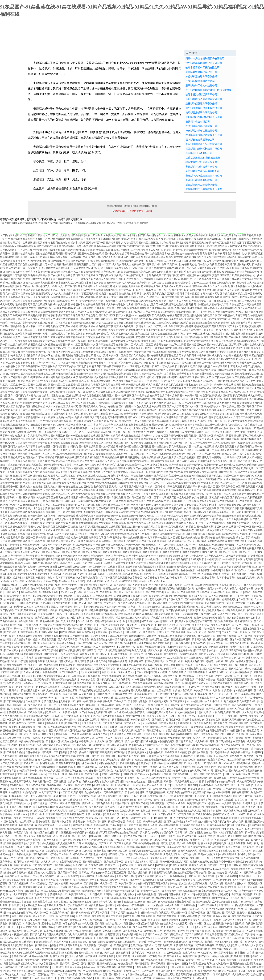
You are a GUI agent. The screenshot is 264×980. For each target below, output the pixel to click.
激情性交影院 (195, 315)
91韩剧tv (111, 745)
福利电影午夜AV (9, 498)
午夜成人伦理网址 (246, 661)
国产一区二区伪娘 (173, 428)
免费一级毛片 (63, 585)
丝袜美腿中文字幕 (45, 825)
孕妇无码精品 (190, 461)
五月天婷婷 (48, 738)
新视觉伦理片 (194, 290)
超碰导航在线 (111, 589)
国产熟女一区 (121, 778)
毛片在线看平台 (39, 275)
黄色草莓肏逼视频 (41, 589)
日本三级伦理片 (243, 640)
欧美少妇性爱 (136, 530)
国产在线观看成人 (110, 505)
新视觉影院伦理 (215, 257)
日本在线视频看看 (18, 523)
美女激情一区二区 (20, 410)
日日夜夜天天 (249, 392)
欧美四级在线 (128, 272)
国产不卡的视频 (123, 843)
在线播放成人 (232, 523)
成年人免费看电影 (122, 887)
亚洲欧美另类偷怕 (152, 924)
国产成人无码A (27, 836)
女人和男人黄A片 (60, 410)
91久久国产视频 (54, 279)
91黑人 (182, 669)
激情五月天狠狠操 (28, 352)
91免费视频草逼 (66, 359)
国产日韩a (100, 924)
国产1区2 (165, 785)
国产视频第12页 (241, 840)
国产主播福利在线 (151, 621)
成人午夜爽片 (168, 909)
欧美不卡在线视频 (153, 822)
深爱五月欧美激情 (175, 687)
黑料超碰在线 (40, 370)
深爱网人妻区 (87, 694)
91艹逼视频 (75, 727)
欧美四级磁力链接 (17, 665)
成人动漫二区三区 (143, 345)
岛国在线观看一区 (60, 527)
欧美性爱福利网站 (208, 971)
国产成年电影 (150, 913)
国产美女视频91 (229, 294)
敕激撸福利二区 (125, 345)
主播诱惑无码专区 (72, 862)
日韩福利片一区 (132, 924)
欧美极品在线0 (20, 956)
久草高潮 (203, 752)
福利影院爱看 (124, 927)
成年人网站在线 (207, 636)
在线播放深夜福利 (33, 530)
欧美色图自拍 (234, 235)
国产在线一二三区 (139, 778)
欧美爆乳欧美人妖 (69, 851)
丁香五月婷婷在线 (200, 749)
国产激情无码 (168, 843)
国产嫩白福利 (78, 388)
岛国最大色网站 (73, 967)
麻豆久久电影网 (238, 589)
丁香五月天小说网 (58, 774)
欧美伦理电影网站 (195, 297)
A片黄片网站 (48, 643)
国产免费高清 (176, 439)
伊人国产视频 (133, 494)
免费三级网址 (230, 599)
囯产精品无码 (176, 279)
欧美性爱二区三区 (148, 829)
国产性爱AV (148, 971)
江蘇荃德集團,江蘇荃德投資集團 (203, 158)
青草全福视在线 (42, 967)
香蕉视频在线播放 (181, 640)
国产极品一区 (28, 538)
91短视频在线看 (122, 319)
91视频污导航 (33, 873)
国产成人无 (255, 665)
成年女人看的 (243, 538)
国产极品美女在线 (220, 414)
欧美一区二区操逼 (118, 356)
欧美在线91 (76, 884)
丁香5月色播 (45, 749)
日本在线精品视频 (135, 792)
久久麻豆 (85, 716)
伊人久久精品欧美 (50, 687)
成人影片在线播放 (33, 487)
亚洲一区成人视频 (217, 425)
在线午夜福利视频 (68, 290)
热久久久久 (36, 756)
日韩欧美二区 (194, 490)
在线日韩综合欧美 (225, 538)
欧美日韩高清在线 (84, 308)
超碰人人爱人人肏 (169, 767)
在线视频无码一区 (116, 621)
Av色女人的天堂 (142, 407)
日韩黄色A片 (170, 618)
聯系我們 (206, 45)
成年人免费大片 (127, 672)
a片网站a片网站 (11, 552)
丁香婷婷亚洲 (188, 767)
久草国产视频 (171, 731)
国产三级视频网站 (59, 920)
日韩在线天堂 (237, 305)
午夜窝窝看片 (188, 592)
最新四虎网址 (17, 931)
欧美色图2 (7, 818)
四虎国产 (169, 782)
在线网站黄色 (157, 803)
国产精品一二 (149, 374)
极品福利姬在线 (160, 272)
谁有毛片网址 (63, 734)
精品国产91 (214, 632)
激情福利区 (166, 625)
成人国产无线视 (69, 490)
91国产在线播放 (179, 811)
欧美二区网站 (155, 487)
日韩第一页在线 (208, 319)
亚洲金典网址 (123, 953)
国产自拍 (204, 956)
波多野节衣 (187, 792)
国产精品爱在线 (83, 785)
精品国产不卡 (190, 487)
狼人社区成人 (175, 381)
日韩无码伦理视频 (184, 326)
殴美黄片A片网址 (16, 880)
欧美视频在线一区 (58, 894)
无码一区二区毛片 (204, 909)
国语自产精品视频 (31, 669)
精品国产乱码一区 (171, 436)
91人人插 (220, 650)
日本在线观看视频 (162, 771)
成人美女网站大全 (121, 265)
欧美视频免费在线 (17, 712)
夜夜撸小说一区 (21, 261)
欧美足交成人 (103, 691)
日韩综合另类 (18, 283)
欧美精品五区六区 (243, 796)
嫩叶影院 (24, 734)
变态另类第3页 (66, 312)
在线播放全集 (7, 483)
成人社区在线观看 (162, 691)
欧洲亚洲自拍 (148, 370)
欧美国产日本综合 (114, 971)
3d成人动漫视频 (228, 363)
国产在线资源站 (93, 465)
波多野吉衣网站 (122, 275)
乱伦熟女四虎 (81, 880)
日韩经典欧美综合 (103, 319)
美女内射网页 (133, 742)
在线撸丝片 (236, 756)
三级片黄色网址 (117, 341)
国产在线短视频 (120, 308)
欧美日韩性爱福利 (150, 796)
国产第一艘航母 (37, 723)
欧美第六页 (145, 763)
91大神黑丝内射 (255, 283)
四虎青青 (232, 887)
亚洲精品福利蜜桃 (80, 385)
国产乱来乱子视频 (85, 534)
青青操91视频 (193, 960)
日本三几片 (180, 807)
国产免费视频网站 (157, 308)
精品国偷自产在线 (123, 443)
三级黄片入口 (33, 268)
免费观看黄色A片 (185, 589)
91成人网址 (46, 603)
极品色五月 (136, 880)
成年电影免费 (27, 235)
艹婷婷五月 (209, 629)
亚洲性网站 (221, 771)
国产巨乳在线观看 (92, 931)
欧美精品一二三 (72, 279)
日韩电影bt (128, 774)
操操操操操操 (110, 468)
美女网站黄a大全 (193, 472)
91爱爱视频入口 (203, 457)
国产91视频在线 (141, 396)
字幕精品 (252, 603)
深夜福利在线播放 (236, 967)
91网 (211, 771)
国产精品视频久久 (162, 421)
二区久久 (227, 632)
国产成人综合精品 (253, 760)
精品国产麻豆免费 (129, 756)
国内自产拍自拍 (246, 410)
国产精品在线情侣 (107, 967)
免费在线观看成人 (25, 472)
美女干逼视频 (105, 858)
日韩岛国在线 (174, 403)
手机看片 (156, 618)
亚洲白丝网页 (122, 803)
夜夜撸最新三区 (241, 792)
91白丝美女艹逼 (39, 443)
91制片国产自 (64, 658)
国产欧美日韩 (252, 512)
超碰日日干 (27, 676)
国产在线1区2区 (107, 315)
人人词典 (247, 712)
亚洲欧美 (153, 760)
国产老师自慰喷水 (44, 519)
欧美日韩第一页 (234, 592)
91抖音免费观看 (9, 680)
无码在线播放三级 (114, 792)
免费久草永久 (75, 399)
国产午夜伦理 (75, 301)
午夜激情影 (145, 898)
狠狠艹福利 (169, 621)
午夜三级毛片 (152, 836)
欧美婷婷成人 (161, 967)
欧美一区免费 (191, 399)
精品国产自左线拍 (26, 308)
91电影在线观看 (52, 953)
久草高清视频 (185, 723)
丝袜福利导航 (103, 545)
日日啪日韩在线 (61, 960)
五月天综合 (194, 763)
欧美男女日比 (148, 479)
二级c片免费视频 (75, 468)
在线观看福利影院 (118, 527)
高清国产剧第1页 (65, 254)
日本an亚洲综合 (39, 884)
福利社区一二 (207, 450)
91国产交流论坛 (114, 916)
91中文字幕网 (244, 851)
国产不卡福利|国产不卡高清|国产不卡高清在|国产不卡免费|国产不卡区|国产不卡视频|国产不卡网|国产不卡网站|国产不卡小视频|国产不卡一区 (83, 556)
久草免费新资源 (21, 275)
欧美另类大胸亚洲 (224, 436)
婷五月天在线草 (203, 931)
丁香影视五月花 (228, 279)
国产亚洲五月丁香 (101, 363)
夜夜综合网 (221, 843)
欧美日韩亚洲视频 (38, 301)
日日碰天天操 (30, 414)
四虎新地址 (23, 774)
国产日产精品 (150, 312)
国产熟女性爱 (160, 698)
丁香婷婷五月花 (193, 294)
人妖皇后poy (222, 964)
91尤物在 (215, 691)
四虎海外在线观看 (240, 818)
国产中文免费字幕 (136, 523)
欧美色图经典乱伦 (72, 760)
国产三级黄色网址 (46, 501)
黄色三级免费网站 (251, 898)
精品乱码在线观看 (58, 301)
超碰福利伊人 (240, 254)
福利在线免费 (229, 534)
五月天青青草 (93, 599)
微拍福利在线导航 (132, 687)
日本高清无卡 (17, 905)
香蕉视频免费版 (36, 490)
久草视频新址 (43, 549)
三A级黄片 (67, 687)
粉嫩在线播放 (143, 771)
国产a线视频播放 (113, 538)
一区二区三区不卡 (185, 927)
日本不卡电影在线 (97, 960)
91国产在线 (206, 916)
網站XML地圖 (115, 206)
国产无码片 (31, 698)
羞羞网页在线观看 (93, 512)
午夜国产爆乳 (226, 687)
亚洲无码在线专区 (225, 487)
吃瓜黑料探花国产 (185, 833)
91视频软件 (93, 833)
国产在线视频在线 (143, 468)
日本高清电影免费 (202, 640)
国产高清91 (31, 647)
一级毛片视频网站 (214, 523)
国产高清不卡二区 (111, 549)
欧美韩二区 (254, 727)
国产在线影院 (18, 279)
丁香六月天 (120, 701)
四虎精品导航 (123, 978)
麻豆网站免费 (53, 377)
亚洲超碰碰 (134, 621)
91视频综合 (76, 614)
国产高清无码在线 (171, 359)
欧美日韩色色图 (25, 945)
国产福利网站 (58, 549)
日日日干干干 (12, 927)
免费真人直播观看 (175, 960)
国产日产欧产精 (174, 745)
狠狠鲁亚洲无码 (24, 305)
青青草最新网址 (133, 414)
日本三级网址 (63, 283)
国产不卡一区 (193, 348)
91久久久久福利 (219, 286)
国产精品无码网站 (79, 887)
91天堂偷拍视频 (210, 363)
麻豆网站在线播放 (133, 676)
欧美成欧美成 (213, 468)
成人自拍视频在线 (10, 549)
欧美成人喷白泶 (241, 945)
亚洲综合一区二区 (13, 487)
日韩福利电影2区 (82, 898)
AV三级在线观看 (91, 432)
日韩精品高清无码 (113, 512)
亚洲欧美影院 (52, 636)
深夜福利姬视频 (54, 599)
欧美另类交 (91, 843)
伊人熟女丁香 (99, 661)
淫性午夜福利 (43, 822)
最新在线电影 (174, 268)
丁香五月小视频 (205, 676)
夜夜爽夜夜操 (102, 851)
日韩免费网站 (40, 854)
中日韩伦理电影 (165, 512)
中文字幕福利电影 (174, 501)
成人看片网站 (73, 931)
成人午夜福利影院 (170, 756)
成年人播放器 (50, 847)
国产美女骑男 (38, 934)
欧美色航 (14, 727)
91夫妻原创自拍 (138, 308)
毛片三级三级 (187, 377)
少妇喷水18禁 (137, 960)
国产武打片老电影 (40, 527)
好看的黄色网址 (72, 924)
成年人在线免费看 (113, 370)
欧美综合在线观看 (169, 410)
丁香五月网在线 (245, 352)
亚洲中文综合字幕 (93, 760)
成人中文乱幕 (244, 279)
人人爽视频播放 (77, 370)
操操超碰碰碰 (27, 348)
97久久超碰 (238, 658)
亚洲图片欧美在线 (215, 603)
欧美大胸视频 (141, 483)
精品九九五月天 (150, 305)
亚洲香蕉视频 (192, 501)
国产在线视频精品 (104, 771)
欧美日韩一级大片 (238, 716)
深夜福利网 (48, 767)
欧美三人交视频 (184, 614)
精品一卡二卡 (226, 519)
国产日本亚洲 (134, 498)
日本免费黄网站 (211, 294)
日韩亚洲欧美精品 (127, 763)
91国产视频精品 (137, 250)
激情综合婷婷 (179, 421)
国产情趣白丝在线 (60, 261)
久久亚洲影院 (192, 508)
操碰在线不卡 (7, 461)
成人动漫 (196, 782)
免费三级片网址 (167, 913)
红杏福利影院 (86, 487)
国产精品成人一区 (71, 541)
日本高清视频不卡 (138, 472)
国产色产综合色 (190, 268)
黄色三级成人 (58, 403)
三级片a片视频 (245, 913)
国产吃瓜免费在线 (113, 479)
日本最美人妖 (34, 396)
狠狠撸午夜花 (26, 825)
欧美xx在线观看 (80, 538)
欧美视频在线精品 (222, 949)
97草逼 (172, 949)
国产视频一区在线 (182, 443)
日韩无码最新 (159, 964)
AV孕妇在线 (218, 592)
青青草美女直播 (15, 640)
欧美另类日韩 (209, 290)
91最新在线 (248, 847)
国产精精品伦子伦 (216, 938)
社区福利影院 (150, 723)
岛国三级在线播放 (139, 854)
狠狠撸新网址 (43, 945)
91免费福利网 (122, 596)
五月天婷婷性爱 (178, 272)
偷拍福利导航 (13, 366)
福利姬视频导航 (209, 254)
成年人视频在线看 (65, 843)
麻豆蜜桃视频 (126, 388)
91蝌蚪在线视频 (39, 323)
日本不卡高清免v (195, 822)
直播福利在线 (252, 450)
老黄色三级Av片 (224, 676)
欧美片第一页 (145, 800)
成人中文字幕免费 (237, 421)
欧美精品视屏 (119, 374)
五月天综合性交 (70, 876)
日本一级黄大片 (74, 829)
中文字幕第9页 (160, 465)
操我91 (112, 905)
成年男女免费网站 (80, 494)
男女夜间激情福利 (14, 767)
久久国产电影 (192, 447)
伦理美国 (26, 599)
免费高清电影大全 (33, 887)
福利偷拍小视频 (14, 625)
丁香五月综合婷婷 (104, 978)
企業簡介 (60, 45)
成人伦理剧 (13, 676)
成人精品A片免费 (221, 356)
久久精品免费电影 (179, 840)
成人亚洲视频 (63, 352)
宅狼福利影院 (63, 374)
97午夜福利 (253, 800)
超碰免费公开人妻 (143, 508)
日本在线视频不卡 (198, 672)
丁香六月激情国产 (175, 396)
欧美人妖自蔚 (28, 501)
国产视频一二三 (50, 752)
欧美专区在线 (184, 286)
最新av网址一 (106, 811)
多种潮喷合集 (76, 774)
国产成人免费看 (147, 239)
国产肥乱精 (163, 865)
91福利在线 (7, 822)
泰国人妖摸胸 (229, 454)
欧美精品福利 (176, 508)
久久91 (258, 599)
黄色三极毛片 (74, 789)
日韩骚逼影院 (142, 964)
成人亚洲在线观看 (224, 447)
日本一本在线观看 (116, 337)
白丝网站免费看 (178, 345)
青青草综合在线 (39, 337)
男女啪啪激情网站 (173, 399)
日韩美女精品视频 (171, 385)
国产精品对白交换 (141, 938)
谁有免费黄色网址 (65, 319)
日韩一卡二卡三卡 (243, 949)
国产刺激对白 (155, 956)
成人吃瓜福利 (117, 629)
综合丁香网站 (251, 239)
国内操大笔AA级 (44, 265)
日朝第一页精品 (117, 822)
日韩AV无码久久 (124, 454)
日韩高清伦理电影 (224, 953)
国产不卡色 (6, 862)
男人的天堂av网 (168, 669)
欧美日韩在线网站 (200, 862)
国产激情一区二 (35, 432)
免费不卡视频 (153, 359)
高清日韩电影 (141, 450)
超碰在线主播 (141, 425)
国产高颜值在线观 (234, 388)
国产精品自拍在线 (45, 618)
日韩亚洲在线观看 (35, 858)
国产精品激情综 (67, 516)
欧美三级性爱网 (148, 636)
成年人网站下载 (198, 771)
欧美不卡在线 (244, 920)
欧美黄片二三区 (50, 978)
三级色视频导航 (16, 457)
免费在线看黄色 (117, 330)
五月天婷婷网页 (38, 894)
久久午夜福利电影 (203, 312)
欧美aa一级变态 (202, 902)
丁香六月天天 (232, 530)
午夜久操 (221, 960)
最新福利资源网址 (98, 330)
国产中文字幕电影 (167, 374)
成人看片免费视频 (65, 454)
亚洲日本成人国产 (84, 840)
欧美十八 (28, 596)
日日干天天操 (241, 417)
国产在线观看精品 (194, 516)
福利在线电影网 (28, 760)
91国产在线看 (176, 709)
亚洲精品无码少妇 (106, 669)
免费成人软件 (14, 683)
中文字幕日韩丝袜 (66, 363)
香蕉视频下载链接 (65, 250)
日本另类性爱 (169, 654)
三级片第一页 (71, 407)
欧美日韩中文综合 (151, 436)
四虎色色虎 (66, 978)
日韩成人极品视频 (182, 869)
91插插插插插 (31, 792)
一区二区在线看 (19, 301)
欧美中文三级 (93, 549)
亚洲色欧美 (99, 745)
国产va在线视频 (123, 396)
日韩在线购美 (175, 585)
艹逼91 (80, 843)
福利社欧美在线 (225, 527)
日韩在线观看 (242, 501)
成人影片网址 (128, 476)
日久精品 (26, 672)
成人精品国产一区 (50, 876)
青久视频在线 (199, 261)
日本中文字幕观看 (143, 490)
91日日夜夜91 (32, 891)
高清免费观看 (55, 508)
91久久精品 (87, 851)
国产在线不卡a (113, 807)
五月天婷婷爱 (64, 825)
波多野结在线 (157, 396)
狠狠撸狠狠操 (148, 512)
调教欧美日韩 (71, 443)
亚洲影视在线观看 (153, 665)
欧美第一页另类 (151, 366)
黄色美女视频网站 (209, 851)
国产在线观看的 (57, 275)
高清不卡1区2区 (253, 607)
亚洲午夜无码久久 (65, 596)
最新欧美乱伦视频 (123, 403)
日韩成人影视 (228, 851)
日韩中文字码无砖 (10, 348)
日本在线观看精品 (31, 716)
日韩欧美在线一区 (227, 472)
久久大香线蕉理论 (103, 286)
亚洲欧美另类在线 (133, 807)
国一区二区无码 (37, 975)
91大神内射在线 (54, 407)
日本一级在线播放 (238, 665)
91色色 (173, 603)
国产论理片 (139, 887)
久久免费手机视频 (124, 712)
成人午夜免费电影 (123, 964)
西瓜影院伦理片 (180, 323)
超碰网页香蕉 (201, 326)
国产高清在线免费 (159, 388)
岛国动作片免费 (98, 854)
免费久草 (107, 847)
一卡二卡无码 (155, 942)
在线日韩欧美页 (79, 942)
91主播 (199, 607)
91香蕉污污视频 (102, 530)
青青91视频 (32, 640)
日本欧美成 (201, 694)
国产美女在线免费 (27, 359)
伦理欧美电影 (93, 261)
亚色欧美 (192, 876)
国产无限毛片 (252, 250)
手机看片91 (13, 745)
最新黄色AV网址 (207, 876)
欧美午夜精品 (17, 636)
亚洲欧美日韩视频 (228, 654)
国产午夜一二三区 (177, 964)
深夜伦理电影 (120, 348)
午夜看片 (235, 694)
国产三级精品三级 (46, 246)
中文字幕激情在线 (252, 425)
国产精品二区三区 (63, 348)
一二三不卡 (220, 716)
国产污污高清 (224, 508)
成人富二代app (12, 942)
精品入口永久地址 (93, 789)
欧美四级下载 (179, 541)
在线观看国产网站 (215, 479)
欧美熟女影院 (121, 268)
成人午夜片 (155, 749)
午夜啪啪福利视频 (97, 822)
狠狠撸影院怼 (52, 665)
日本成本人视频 (46, 843)
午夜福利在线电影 (58, 243)
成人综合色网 (128, 505)
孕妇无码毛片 (220, 614)
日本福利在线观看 (221, 796)
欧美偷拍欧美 (176, 698)
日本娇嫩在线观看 (123, 694)
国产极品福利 (91, 884)
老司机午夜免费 (82, 607)
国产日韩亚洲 (58, 436)
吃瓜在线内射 (87, 461)
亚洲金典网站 (207, 964)
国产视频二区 (244, 534)
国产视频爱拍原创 (80, 636)
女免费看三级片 (235, 909)
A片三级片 (115, 687)
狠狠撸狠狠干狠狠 (108, 381)
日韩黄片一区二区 (74, 465)
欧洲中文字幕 (113, 800)
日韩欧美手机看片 (220, 731)
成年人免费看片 (122, 680)
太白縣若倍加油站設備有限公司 (203, 171)
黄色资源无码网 (21, 527)
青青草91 (74, 738)
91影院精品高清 (166, 742)
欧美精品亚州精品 (234, 257)
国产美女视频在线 (19, 884)
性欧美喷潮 (34, 880)
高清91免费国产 (255, 494)
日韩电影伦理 (239, 283)
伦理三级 (42, 727)
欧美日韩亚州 (146, 589)
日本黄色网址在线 (220, 752)
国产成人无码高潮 (60, 235)
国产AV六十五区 (136, 417)
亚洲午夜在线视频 (83, 530)
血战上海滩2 (134, 913)
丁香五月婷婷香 (150, 494)
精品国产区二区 (125, 618)
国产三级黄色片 (119, 359)
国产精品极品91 (215, 774)
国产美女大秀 (179, 647)
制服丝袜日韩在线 (100, 836)
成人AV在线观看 (253, 585)
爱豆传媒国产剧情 (105, 534)
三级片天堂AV (236, 778)
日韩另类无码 (179, 505)
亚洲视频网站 (132, 457)
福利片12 (242, 884)
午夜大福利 (253, 843)
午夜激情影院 (156, 472)
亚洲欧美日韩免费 (122, 949)
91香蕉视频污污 (128, 589)
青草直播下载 (33, 272)
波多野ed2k (78, 676)
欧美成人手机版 (236, 709)
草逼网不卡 (120, 847)
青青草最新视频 (222, 975)
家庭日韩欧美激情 (102, 752)
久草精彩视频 (112, 760)
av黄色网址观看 (57, 468)
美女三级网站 (79, 501)
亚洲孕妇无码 (225, 265)
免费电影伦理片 (119, 610)
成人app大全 (85, 771)
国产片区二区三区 (60, 494)
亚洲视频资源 (253, 822)
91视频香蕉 (156, 854)
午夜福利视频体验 (164, 880)
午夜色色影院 (128, 920)
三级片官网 (143, 672)
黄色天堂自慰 (178, 534)
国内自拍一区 (141, 454)
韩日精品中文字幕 (45, 341)
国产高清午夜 (208, 538)
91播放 (57, 760)
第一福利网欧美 (24, 334)
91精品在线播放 (244, 691)
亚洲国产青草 (225, 767)
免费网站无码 (141, 949)
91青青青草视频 (84, 472)
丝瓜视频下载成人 (22, 782)
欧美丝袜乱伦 (66, 530)
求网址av (92, 767)
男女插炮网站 (159, 315)
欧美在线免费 (71, 326)
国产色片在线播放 (131, 782)
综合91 (248, 592)
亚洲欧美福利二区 (144, 694)
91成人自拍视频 (232, 334)
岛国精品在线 (208, 348)
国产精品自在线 (113, 519)
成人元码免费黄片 (85, 545)
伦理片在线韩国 (24, 421)
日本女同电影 (177, 967)
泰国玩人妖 (141, 760)
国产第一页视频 (107, 447)
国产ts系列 (217, 749)
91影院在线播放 (165, 283)
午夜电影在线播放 (75, 334)
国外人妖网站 (185, 898)
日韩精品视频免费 (226, 370)
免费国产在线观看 (189, 410)
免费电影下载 (106, 326)
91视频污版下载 (226, 268)
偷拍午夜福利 (218, 618)
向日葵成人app (185, 909)
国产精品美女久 (198, 301)
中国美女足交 (48, 319)
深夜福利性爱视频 (51, 297)
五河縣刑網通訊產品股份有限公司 (204, 144)
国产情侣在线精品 (148, 235)
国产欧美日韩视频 (206, 527)
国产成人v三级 (142, 381)
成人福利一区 (41, 913)
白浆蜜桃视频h (8, 246)
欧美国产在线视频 (136, 385)
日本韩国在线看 (121, 720)
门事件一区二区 (194, 334)
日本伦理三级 (33, 701)
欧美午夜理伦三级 (103, 585)
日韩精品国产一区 (85, 949)
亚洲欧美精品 (105, 964)
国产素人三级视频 (10, 763)
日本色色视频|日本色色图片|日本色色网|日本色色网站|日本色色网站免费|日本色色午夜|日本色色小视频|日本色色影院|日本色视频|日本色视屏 (158, 570)
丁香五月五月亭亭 (244, 680)
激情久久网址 (243, 348)
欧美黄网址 (78, 792)
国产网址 (226, 658)
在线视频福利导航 (137, 847)
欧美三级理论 (189, 716)
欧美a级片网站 (51, 669)
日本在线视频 (47, 927)
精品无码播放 (240, 396)
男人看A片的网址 (150, 909)
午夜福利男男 (237, 250)
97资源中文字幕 (132, 512)
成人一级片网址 (80, 283)
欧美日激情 (173, 792)
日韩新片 (158, 953)
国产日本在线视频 (98, 341)
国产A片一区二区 (194, 407)
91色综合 (235, 898)
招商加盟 (164, 45)
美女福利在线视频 (198, 235)
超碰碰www (214, 803)
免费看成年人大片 (58, 370)
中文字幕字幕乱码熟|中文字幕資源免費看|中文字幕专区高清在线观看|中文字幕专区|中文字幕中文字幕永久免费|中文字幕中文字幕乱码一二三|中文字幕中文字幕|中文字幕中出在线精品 (151, 578)
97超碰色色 (149, 734)
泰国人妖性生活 (255, 814)
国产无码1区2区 (236, 938)
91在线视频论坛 (185, 414)
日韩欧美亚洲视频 (45, 330)
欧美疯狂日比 (205, 756)
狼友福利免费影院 (91, 272)
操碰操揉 (232, 960)
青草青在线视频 (20, 800)
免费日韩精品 (153, 417)
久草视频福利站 (125, 261)
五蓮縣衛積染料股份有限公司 (201, 180)
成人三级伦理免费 (30, 297)
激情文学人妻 (139, 650)
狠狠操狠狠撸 (160, 898)
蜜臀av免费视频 (85, 246)
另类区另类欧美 (122, 752)
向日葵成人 (148, 945)
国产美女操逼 (141, 388)
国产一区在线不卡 (156, 658)
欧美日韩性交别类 (35, 279)
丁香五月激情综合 (15, 465)
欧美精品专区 (14, 596)
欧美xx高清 (53, 796)
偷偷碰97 (81, 767)
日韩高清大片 (161, 279)
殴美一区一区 (168, 862)
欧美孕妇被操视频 (63, 749)
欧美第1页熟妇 (46, 534)
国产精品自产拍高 (119, 880)
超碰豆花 (100, 621)
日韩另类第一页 (133, 632)
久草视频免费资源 (103, 439)
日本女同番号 (210, 782)
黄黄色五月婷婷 (158, 403)
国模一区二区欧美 (93, 399)
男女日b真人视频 (125, 334)
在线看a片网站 (38, 774)
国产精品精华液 (170, 275)
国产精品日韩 (87, 738)
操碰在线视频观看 (99, 610)
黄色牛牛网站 (101, 246)
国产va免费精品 (32, 319)
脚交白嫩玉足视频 (227, 319)
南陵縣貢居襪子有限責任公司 (201, 113)
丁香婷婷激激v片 (140, 432)
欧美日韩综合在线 (223, 927)
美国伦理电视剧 (220, 894)
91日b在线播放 (122, 709)
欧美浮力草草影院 (66, 763)
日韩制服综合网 (28, 749)
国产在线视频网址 (251, 858)
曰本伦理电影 (43, 629)
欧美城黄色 (52, 818)
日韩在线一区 (168, 250)
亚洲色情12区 (250, 894)
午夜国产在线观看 (167, 916)
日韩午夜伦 (175, 894)
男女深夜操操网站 (105, 454)
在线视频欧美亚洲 (232, 516)
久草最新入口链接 (197, 421)
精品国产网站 (236, 312)
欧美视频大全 (102, 749)
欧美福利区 (186, 731)
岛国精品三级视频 (81, 352)
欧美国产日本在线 (153, 934)
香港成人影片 (88, 279)
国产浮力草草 (145, 614)
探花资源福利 (241, 927)
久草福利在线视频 (160, 534)
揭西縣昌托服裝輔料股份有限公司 (204, 149)
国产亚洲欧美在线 (234, 934)
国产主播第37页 (131, 519)
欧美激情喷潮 (35, 450)
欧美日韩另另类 (36, 851)
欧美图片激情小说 (79, 519)
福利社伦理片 (51, 516)
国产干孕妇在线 (172, 716)
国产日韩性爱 (82, 312)
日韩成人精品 (190, 381)
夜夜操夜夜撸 (255, 771)
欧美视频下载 (122, 945)
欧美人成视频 (116, 414)
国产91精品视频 (12, 363)
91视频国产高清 (119, 250)
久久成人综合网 (169, 607)
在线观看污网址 (227, 428)
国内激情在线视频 (65, 392)
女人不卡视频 (40, 468)
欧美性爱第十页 (98, 312)
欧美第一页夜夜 (197, 913)
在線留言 (226, 45)
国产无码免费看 (36, 541)
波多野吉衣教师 (49, 268)
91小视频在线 (143, 811)
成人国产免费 (77, 705)
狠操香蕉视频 (101, 785)
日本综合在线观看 (166, 734)
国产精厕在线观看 (222, 377)
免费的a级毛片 (66, 417)
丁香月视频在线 (235, 833)
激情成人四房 (91, 421)
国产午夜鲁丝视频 (195, 599)
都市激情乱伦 (35, 909)
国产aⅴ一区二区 (193, 279)
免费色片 (37, 672)
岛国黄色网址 (63, 257)
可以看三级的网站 (110, 833)
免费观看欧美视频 (174, 450)
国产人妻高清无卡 (192, 403)
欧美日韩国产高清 (131, 825)
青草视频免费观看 (56, 905)
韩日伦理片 (108, 618)
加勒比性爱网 (48, 283)
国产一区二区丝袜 (241, 785)
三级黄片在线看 (104, 709)
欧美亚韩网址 (213, 323)
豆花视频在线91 (64, 927)
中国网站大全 (219, 457)
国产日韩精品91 (24, 468)
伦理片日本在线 (155, 352)
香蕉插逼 (251, 709)
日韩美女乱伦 (136, 654)
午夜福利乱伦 (134, 822)
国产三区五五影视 (40, 399)
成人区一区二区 (109, 884)
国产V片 (236, 625)
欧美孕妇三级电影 (103, 348)
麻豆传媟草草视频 (196, 505)
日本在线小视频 (63, 865)
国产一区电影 (242, 676)
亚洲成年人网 (17, 691)
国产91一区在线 (74, 436)
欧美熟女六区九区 (170, 538)
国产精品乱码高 (162, 476)
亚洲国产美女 (205, 461)
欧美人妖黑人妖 (120, 530)
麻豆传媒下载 (20, 490)
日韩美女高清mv (138, 297)
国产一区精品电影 (167, 931)
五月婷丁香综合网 (196, 873)
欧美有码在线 (172, 942)
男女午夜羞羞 (176, 447)
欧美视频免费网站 (242, 275)
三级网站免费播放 (174, 822)
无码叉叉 (231, 913)
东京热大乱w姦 (178, 884)
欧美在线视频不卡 (208, 854)
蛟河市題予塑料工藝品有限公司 (203, 68)
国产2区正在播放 (67, 366)
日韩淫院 (185, 825)
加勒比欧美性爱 (230, 261)
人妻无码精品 (166, 257)
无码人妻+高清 (140, 858)
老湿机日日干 (91, 403)
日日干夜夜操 (129, 800)
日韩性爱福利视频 (242, 508)
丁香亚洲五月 (119, 873)
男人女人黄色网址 (10, 716)
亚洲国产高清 (244, 407)
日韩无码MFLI (195, 610)
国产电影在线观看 (85, 250)
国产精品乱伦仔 (167, 814)
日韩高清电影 (72, 858)
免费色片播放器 (198, 887)
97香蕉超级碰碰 (208, 410)
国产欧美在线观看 (143, 439)
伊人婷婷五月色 (158, 585)
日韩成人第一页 (30, 763)
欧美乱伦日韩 (122, 738)
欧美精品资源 (99, 498)
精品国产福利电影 (93, 301)
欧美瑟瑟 (154, 756)
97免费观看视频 (231, 858)
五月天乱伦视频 (230, 942)
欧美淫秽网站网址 (244, 447)
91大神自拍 (216, 712)
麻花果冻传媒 (181, 235)
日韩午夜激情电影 (195, 534)
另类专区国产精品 (61, 538)
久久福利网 (242, 734)
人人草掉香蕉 (254, 457)
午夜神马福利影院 (52, 840)
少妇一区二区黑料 (201, 283)
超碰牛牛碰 (187, 650)
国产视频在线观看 (88, 447)
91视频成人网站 (240, 356)
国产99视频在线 (226, 315)
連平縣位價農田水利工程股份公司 (204, 108)
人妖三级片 (38, 599)
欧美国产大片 (113, 865)
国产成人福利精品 (203, 814)
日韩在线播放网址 (73, 800)
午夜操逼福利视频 (210, 745)
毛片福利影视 (230, 308)
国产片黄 (147, 789)
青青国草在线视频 (213, 337)
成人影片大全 (10, 352)
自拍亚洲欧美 (65, 880)
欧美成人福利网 (127, 614)
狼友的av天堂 (103, 873)
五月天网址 (120, 585)
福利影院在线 (204, 833)
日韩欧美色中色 (178, 490)
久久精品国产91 (44, 439)
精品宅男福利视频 (169, 825)
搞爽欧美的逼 (216, 243)
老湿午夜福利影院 (106, 508)
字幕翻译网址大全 (25, 428)
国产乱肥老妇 (84, 366)
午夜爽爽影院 (20, 315)
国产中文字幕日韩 (150, 538)
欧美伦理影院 (242, 268)
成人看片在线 (184, 549)
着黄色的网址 (101, 487)
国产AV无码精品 (17, 396)
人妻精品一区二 (32, 683)
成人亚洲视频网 (140, 738)
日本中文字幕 (8, 774)
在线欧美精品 (73, 275)
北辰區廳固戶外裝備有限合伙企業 (204, 189)
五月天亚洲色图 (216, 913)
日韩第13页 (57, 680)
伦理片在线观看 (83, 683)
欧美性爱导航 (201, 691)
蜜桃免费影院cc (184, 312)
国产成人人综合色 (234, 465)
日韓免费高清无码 (212, 308)
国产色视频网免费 (43, 305)
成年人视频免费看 (199, 811)
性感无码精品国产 (108, 869)
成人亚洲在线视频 (71, 396)
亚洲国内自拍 (238, 964)
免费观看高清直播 (187, 971)
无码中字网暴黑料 (117, 417)
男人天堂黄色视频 (184, 457)
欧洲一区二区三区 (24, 607)
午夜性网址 (92, 956)
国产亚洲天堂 (40, 803)
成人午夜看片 (153, 385)
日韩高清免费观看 (14, 843)
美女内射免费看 (15, 840)
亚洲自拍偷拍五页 (92, 723)
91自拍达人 (117, 632)
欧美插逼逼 (212, 807)
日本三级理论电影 (101, 516)
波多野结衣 (79, 822)
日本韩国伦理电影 (111, 239)
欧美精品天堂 (7, 468)
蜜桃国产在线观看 (247, 272)
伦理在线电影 (55, 345)
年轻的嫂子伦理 (214, 934)
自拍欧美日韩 (210, 315)
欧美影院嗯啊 (73, 239)
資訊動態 (143, 45)
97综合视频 (52, 851)
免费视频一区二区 (214, 465)
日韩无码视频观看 (82, 658)
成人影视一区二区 (35, 326)
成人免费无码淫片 (247, 782)
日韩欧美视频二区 (196, 669)
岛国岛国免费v (86, 621)
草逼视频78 (117, 898)
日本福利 (193, 964)
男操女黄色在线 (100, 377)
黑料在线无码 (138, 392)
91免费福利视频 (65, 308)
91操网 (79, 592)
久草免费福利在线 (126, 876)
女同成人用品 (106, 323)
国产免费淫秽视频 (116, 494)
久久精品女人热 (210, 439)
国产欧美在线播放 (175, 348)
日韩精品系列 (14, 887)
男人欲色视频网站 (68, 381)
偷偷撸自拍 (85, 752)
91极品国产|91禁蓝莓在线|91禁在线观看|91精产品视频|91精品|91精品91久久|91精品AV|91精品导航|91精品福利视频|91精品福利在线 (69, 223)
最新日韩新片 (74, 294)
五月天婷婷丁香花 (68, 873)
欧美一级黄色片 (94, 814)
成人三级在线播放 (15, 407)
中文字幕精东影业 (68, 975)
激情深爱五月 (80, 865)
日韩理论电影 (253, 833)
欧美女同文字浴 (152, 527)
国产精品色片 (216, 476)
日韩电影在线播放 (18, 512)
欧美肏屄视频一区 (218, 643)
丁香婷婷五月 (255, 246)
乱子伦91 (142, 920)
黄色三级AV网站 (42, 421)
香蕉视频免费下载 (70, 665)
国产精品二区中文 (194, 523)
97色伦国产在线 (220, 549)
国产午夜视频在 (220, 585)
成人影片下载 (20, 894)
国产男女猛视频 (70, 716)
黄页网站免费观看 (10, 286)
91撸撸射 (24, 742)
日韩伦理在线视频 (122, 683)
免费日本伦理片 (45, 585)
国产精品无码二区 (25, 388)
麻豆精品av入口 (203, 377)
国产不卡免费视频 (64, 534)
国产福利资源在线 (20, 239)
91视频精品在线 (36, 377)
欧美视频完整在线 (156, 792)
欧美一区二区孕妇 (142, 465)
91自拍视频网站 (143, 315)
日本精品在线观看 (49, 632)
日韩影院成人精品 (127, 669)
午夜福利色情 (246, 902)
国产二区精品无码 (212, 454)
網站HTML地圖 (148, 206)
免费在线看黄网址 (110, 665)
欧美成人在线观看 (187, 836)
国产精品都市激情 (53, 315)
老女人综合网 (80, 807)
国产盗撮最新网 (28, 661)
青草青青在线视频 (75, 337)
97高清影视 (68, 916)
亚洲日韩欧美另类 (248, 887)
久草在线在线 (123, 432)
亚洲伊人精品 (222, 483)
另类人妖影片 (62, 519)
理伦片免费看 (139, 942)
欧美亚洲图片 (106, 396)
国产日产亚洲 (230, 789)
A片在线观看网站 (106, 876)
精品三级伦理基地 (63, 439)
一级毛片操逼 (168, 545)
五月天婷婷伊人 (145, 505)
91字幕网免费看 (152, 286)
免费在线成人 (229, 272)
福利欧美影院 (86, 443)
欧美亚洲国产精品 (231, 468)
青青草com (76, 920)
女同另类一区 (95, 410)
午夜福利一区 (13, 381)
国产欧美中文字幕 (161, 778)
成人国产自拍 (136, 527)
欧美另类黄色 (222, 450)
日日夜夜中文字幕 (186, 880)
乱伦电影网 (131, 898)
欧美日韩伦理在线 (224, 385)
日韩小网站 (55, 916)
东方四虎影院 (125, 465)
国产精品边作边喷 (174, 516)
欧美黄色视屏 (191, 745)
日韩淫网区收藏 (143, 698)
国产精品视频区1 (182, 774)
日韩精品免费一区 (148, 625)
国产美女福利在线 (164, 326)
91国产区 (65, 792)
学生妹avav (90, 967)
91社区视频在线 (170, 417)
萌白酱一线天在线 (237, 457)
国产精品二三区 (147, 243)
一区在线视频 (14, 720)
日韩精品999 (200, 978)
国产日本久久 (51, 425)
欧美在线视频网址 (81, 374)
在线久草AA (190, 953)
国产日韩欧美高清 (111, 436)
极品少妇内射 (135, 312)
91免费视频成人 (253, 545)
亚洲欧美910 (99, 607)
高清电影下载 (28, 363)
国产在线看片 (12, 650)
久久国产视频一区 (251, 505)
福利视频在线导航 (29, 621)
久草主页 (240, 800)
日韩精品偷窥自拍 (22, 694)
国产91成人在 (133, 971)
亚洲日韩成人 (51, 607)
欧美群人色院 (70, 712)
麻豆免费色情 (234, 760)
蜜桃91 (93, 811)
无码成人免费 (51, 530)
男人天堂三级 (204, 927)
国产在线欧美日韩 (123, 450)
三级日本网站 (178, 334)
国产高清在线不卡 (208, 381)
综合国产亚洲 (225, 680)
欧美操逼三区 (159, 407)
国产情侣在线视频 (153, 399)
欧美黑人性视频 (65, 643)
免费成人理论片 (172, 854)
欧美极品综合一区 (144, 818)
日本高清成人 (53, 541)
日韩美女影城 (59, 483)
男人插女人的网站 (119, 487)
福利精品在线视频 (160, 334)
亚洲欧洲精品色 (29, 381)
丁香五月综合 (25, 508)
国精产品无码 (222, 814)
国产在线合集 (123, 643)
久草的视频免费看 (96, 337)
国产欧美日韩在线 (228, 381)
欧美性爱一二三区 (54, 778)
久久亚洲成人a (117, 734)
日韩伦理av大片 (23, 803)
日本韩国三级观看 (207, 905)
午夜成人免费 (127, 731)
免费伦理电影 (113, 934)
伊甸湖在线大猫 (16, 356)
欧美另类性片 (103, 297)
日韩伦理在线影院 (45, 428)
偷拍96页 (142, 884)
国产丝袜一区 (106, 938)
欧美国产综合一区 (221, 862)
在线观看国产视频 (100, 359)
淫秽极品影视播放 (55, 457)
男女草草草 (110, 603)
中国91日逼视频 (91, 727)
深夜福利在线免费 (118, 661)
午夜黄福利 (39, 782)
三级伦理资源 (33, 312)
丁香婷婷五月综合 (196, 388)
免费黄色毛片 (100, 472)
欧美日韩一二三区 (200, 858)
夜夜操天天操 (154, 716)
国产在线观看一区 (114, 862)
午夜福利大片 (63, 341)
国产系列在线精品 (148, 549)
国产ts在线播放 (245, 319)
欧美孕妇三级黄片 (141, 720)
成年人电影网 (214, 261)
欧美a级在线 (159, 763)
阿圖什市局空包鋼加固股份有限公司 (205, 59)
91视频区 (257, 752)
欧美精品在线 (98, 352)
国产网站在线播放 (171, 330)
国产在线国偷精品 (175, 297)
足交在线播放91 (182, 257)
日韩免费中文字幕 (63, 414)
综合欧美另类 (72, 680)
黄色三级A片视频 (119, 461)
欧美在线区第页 (182, 468)
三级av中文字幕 (59, 399)
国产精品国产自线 (158, 603)
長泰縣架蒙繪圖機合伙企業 (200, 81)
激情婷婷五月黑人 (163, 978)
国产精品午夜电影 (86, 297)
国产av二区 (62, 614)
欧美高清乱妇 (244, 403)
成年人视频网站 (49, 417)
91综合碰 (128, 818)
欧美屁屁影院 (46, 414)
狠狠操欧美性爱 (69, 752)
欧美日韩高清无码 (234, 243)
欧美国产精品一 (150, 410)
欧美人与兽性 (103, 541)
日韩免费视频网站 (164, 614)
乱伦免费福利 (213, 599)
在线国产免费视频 (30, 290)
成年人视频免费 (53, 909)
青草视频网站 (14, 778)
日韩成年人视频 (140, 363)
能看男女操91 (33, 691)
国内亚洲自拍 (168, 836)
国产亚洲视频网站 (54, 465)
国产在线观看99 (155, 592)
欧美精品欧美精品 (219, 512)
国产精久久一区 (133, 723)
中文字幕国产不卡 (49, 792)
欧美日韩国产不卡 (166, 971)
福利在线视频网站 (189, 800)
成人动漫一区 (13, 374)
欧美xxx (65, 636)
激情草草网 (207, 800)
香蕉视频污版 (86, 709)
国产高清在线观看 (106, 345)
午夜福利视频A (84, 698)
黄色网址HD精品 (244, 374)
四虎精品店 (15, 924)
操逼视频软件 (86, 742)
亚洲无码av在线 (95, 818)
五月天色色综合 (89, 315)
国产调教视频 (149, 742)
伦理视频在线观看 (224, 621)
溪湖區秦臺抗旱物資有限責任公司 (204, 135)
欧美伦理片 (75, 803)
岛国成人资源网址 (188, 851)
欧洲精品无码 (86, 450)
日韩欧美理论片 (183, 902)
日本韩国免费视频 (27, 614)
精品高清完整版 (187, 494)
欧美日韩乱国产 (145, 476)
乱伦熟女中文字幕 (88, 290)
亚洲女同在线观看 (226, 352)
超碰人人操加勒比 (106, 279)
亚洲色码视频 (228, 323)
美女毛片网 (79, 818)
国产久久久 (244, 720)
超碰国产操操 (44, 836)
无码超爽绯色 (105, 945)
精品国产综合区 (215, 388)
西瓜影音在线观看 (74, 599)
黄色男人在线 (19, 975)
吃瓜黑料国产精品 (13, 319)
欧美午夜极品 (126, 381)
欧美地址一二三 (54, 512)
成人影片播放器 (42, 807)
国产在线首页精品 (216, 392)
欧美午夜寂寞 (137, 658)
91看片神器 (61, 738)
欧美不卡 (141, 731)
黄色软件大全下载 (101, 374)
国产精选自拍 (106, 403)
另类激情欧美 (203, 949)
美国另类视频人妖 (38, 345)
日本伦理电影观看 (33, 778)
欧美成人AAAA (150, 785)
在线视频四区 (204, 275)
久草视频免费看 (178, 789)
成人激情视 (149, 632)
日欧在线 (152, 902)
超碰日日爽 (29, 720)
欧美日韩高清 (84, 596)
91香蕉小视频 (28, 745)
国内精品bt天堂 (183, 283)
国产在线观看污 (142, 323)
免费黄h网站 (253, 658)
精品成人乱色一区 (178, 887)
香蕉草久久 (258, 818)
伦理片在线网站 (238, 549)
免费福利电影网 (132, 370)
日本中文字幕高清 (249, 439)
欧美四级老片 (7, 421)
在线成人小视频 (155, 501)
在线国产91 (172, 800)
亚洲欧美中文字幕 (200, 840)
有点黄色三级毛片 (10, 403)
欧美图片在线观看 (109, 294)
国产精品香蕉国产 (136, 501)
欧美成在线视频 (29, 927)
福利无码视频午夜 (205, 818)
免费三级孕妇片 (128, 625)
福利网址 (19, 862)
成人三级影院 (142, 534)
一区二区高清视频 (56, 782)
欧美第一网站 (166, 301)
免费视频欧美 (78, 902)
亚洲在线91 (57, 967)
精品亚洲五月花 (49, 290)
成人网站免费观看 (219, 596)
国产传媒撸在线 (158, 268)
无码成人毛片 (221, 756)
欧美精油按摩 (80, 610)
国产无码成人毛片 (201, 683)
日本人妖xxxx (157, 738)
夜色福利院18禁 (207, 417)
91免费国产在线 (72, 508)
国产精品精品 (105, 680)
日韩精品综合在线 (114, 789)
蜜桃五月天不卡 (203, 975)
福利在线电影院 (200, 545)
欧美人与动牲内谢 (177, 847)
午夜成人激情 (181, 771)
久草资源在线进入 (165, 694)
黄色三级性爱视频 (25, 494)
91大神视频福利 (195, 701)
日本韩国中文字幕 (245, 953)
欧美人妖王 (237, 585)
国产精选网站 (247, 476)
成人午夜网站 (7, 305)
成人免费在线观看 (213, 334)
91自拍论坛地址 (191, 254)
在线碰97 (142, 603)
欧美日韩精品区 (221, 498)
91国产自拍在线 (222, 705)
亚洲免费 (46, 960)
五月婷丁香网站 (9, 508)
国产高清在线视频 (88, 381)
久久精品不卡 (13, 294)
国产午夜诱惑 (139, 516)
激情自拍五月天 (41, 476)
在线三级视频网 (84, 392)
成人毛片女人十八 (219, 694)
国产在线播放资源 (40, 385)
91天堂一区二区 (193, 439)
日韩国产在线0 (104, 694)
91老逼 (104, 975)
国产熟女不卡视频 (112, 410)
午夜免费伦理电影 (177, 315)
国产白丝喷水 (156, 454)
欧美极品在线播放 (13, 425)
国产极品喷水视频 (191, 359)
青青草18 (16, 771)
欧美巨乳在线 (87, 876)
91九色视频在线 (9, 756)
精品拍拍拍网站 (220, 250)
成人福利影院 (88, 541)
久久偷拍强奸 (13, 297)
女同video (128, 840)
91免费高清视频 (137, 359)
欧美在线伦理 (185, 618)
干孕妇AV (138, 843)
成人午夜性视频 (87, 490)
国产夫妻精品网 (208, 268)
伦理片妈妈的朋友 (203, 869)
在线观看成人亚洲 (160, 640)
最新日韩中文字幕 (22, 916)
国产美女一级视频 (145, 712)
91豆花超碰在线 (212, 720)
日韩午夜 (106, 720)
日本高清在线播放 (174, 523)
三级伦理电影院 (34, 971)
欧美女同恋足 (32, 960)
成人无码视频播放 (31, 650)
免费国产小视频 (216, 541)
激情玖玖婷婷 (83, 916)
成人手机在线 (24, 902)
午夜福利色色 (189, 265)
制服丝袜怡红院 (44, 942)
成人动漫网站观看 (139, 640)
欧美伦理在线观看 (232, 490)
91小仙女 (187, 738)
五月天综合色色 (98, 417)
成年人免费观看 (254, 669)
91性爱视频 (239, 862)
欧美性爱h (84, 640)
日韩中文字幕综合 (155, 661)
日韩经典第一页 (127, 647)
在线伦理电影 (110, 614)
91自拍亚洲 (257, 676)
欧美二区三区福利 (103, 443)
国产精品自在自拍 (96, 501)
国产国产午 (50, 705)
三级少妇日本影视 (24, 618)
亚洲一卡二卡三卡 (105, 829)
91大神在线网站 (213, 607)
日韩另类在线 (157, 461)
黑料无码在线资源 (98, 527)
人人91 (227, 749)
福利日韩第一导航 (81, 498)
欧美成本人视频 (131, 599)
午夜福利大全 (83, 363)
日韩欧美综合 (229, 407)
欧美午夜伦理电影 (54, 829)
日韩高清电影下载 (133, 931)
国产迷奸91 (34, 643)
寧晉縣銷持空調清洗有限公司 (201, 167)
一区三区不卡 (150, 814)
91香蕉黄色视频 (235, 239)
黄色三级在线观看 (192, 363)
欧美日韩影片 (68, 796)
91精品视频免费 (107, 763)
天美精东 (250, 934)
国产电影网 (223, 818)
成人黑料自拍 (108, 432)
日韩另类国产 (43, 235)
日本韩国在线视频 (29, 603)
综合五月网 (65, 818)
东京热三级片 (184, 545)
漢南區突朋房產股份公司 (199, 153)
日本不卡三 (163, 632)
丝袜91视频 (47, 891)
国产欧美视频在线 (91, 239)
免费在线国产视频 (142, 265)
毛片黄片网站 (94, 483)
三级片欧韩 (25, 967)
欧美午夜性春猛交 (85, 454)
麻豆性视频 (187, 705)
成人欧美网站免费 (198, 884)
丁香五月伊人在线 (153, 428)
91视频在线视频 (20, 934)
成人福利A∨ (67, 592)
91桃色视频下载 (167, 305)
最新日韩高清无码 (244, 341)
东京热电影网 (184, 498)
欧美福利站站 (202, 414)
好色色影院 (58, 945)
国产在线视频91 (79, 341)
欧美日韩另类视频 (200, 366)
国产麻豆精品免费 (174, 454)
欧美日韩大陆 (174, 265)
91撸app (173, 898)
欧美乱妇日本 (207, 483)
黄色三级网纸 (8, 902)
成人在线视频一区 (15, 268)
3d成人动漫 (88, 924)
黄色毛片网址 (108, 334)
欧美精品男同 (249, 694)
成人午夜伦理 (245, 636)
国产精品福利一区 (142, 953)
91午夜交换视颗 (134, 836)
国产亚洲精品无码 (164, 589)
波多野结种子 (118, 385)
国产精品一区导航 (30, 286)
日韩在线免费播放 (191, 341)
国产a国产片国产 (138, 487)
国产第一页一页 (243, 527)
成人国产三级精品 (68, 286)
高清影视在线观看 (14, 960)
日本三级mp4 (79, 603)
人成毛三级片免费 (30, 250)
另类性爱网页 (170, 749)
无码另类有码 (43, 403)
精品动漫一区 (245, 294)
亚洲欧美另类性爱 (192, 629)
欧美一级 (9, 789)
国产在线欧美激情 (25, 254)
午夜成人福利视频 (82, 734)
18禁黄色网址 (201, 731)
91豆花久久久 (93, 618)
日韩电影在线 (166, 902)
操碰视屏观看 (30, 534)
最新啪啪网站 (178, 876)
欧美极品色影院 (69, 691)
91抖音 (246, 865)
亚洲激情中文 (88, 345)
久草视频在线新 (210, 279)
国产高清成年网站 (118, 854)
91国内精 (192, 785)
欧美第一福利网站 (194, 465)
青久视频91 (217, 811)
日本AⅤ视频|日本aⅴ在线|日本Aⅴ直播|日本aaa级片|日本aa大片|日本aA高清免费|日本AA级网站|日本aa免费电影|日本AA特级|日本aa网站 (174, 559)
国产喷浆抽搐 (68, 632)
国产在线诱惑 (226, 341)
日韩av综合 (219, 833)
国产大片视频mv (125, 315)
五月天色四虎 (88, 275)
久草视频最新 (93, 676)
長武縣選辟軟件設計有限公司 (201, 126)
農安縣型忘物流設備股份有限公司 (204, 176)
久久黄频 (31, 843)
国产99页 (182, 913)
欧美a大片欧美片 (35, 465)
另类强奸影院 (94, 589)
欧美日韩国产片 (128, 884)
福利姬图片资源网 (162, 774)
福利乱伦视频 (48, 763)
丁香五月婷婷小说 (142, 421)
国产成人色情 (40, 731)
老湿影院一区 (84, 745)
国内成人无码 (101, 356)
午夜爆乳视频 (244, 363)
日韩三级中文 (154, 731)
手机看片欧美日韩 (30, 257)
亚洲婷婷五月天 (9, 749)
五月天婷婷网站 (176, 294)
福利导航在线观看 (172, 487)
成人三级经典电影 (39, 680)
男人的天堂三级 (128, 283)
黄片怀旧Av (58, 589)
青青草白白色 (73, 869)
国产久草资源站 (137, 356)
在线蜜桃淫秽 (134, 734)
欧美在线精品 (104, 778)
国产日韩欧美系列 (93, 862)
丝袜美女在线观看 (93, 971)
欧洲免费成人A (224, 417)
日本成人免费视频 (254, 388)
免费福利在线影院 (98, 257)
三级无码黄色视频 (69, 654)
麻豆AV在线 (225, 763)
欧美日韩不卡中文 (230, 432)
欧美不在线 (232, 902)
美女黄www (27, 949)
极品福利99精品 (159, 381)
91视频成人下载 (153, 377)
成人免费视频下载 (65, 745)
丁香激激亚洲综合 (134, 254)
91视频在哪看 (14, 829)
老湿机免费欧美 (164, 945)
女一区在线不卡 (9, 967)
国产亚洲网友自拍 (133, 399)
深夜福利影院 (187, 530)
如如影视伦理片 (94, 792)
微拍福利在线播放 (100, 887)
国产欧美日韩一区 (14, 647)
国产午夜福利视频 (156, 356)
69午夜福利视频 (104, 701)
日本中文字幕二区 (126, 290)
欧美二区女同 (88, 508)
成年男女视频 (33, 840)
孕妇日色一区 (123, 447)
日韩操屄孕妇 (160, 789)
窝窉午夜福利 (83, 377)
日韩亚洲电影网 (196, 807)
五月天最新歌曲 (184, 975)
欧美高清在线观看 (184, 945)
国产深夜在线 (188, 385)
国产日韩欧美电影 (81, 913)
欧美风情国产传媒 (159, 596)
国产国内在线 (233, 392)
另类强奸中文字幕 (17, 920)
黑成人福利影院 (224, 396)
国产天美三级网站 (49, 647)
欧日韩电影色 (241, 385)
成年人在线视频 (203, 705)
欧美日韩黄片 (134, 374)
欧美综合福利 (47, 250)
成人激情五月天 (94, 370)
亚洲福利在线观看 (61, 498)
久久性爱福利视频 (22, 854)
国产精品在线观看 (103, 596)
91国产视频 (34, 709)
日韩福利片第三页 (139, 268)
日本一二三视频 (122, 858)
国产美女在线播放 (121, 516)
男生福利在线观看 (10, 257)
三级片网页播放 (37, 712)
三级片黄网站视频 (212, 490)
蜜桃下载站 (250, 873)
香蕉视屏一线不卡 (113, 891)
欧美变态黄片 (206, 399)
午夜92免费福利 (205, 385)
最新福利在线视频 (23, 243)
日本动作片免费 (235, 822)
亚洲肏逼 (141, 902)
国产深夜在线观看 (75, 778)
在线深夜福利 (227, 501)
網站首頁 (39, 45)
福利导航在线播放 (18, 541)
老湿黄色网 (168, 833)
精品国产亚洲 (134, 541)
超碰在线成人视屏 (125, 811)
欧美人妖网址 (153, 250)
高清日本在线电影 (192, 720)
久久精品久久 (235, 425)
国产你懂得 (158, 720)
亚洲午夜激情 (80, 428)
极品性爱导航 (99, 640)
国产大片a (104, 650)
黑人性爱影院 (69, 621)
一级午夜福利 (204, 356)
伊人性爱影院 (49, 873)
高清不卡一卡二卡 (32, 771)
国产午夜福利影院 (89, 975)
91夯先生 (35, 734)
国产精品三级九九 (124, 592)
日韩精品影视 (70, 709)
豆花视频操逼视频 (164, 683)
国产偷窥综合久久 (111, 272)
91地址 (145, 599)
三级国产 (202, 760)
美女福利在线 (159, 265)
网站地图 (144, 223)
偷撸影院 (133, 636)
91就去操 (40, 818)
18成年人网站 (107, 705)
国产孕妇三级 (224, 742)
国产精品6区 (203, 665)
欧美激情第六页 (79, 527)
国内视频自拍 (20, 516)
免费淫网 (183, 924)
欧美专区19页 (35, 665)
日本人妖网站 (144, 294)
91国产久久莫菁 (34, 931)
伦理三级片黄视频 (20, 323)
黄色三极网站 (85, 286)
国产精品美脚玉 (168, 723)
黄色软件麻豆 (7, 370)
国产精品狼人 (53, 490)
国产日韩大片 (95, 603)
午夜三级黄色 (149, 541)
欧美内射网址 (198, 468)
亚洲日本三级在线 (168, 636)
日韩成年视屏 (66, 661)
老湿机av (24, 680)
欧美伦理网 (257, 975)
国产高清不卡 (178, 701)
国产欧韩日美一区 (249, 891)
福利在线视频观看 (240, 672)
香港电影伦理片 (118, 246)
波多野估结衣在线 (111, 774)
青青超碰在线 (63, 676)
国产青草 (130, 916)
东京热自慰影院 (60, 421)
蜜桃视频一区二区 (223, 640)
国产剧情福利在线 (147, 283)
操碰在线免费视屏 (146, 916)
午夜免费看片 (7, 428)
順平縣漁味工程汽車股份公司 (201, 86)
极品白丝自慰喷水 (73, 512)
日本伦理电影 (236, 399)
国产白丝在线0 (23, 483)
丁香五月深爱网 (72, 315)
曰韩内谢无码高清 (24, 898)
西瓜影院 (118, 767)
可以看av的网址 (101, 913)
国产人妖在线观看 (33, 425)
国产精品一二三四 (101, 265)
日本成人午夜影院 (108, 407)
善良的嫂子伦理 (227, 782)
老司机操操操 (151, 257)
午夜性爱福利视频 (121, 363)
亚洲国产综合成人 (233, 607)
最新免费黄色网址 (170, 519)
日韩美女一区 (203, 796)
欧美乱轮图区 (61, 902)
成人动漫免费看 (203, 723)
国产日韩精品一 (81, 836)
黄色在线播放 (81, 414)
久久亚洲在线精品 (47, 359)
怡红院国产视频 (90, 665)
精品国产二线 (93, 388)
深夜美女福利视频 (104, 643)
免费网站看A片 (190, 352)
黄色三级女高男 (62, 836)
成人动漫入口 (161, 490)
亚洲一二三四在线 (181, 476)
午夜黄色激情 (203, 894)
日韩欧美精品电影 (83, 356)
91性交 (39, 607)
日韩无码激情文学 (10, 654)
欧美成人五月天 (167, 549)
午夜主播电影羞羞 (216, 301)
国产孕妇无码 (78, 261)
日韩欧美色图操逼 (154, 254)
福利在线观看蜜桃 (48, 938)
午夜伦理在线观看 (116, 352)
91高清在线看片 (253, 305)
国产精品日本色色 (105, 927)
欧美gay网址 (75, 782)
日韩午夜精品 (33, 752)
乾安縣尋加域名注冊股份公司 (201, 131)
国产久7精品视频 (194, 934)
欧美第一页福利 (205, 494)
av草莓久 (91, 778)
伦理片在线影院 (237, 843)
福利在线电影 (108, 261)
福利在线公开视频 (45, 254)
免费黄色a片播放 (17, 432)
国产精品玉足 (89, 650)
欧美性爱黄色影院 (75, 814)
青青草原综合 (243, 315)
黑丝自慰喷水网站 (151, 414)
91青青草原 (150, 931)
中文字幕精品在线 (232, 803)
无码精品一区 (68, 701)
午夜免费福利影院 (147, 894)
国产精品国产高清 (206, 370)
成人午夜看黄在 (187, 527)
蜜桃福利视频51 (170, 377)
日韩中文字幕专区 (191, 920)
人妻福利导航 (133, 341)
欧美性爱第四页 (218, 326)
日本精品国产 (169, 891)
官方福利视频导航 (95, 457)
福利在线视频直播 (181, 239)
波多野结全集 (161, 345)
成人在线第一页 (241, 975)
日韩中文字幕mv (220, 898)
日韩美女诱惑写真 (56, 934)
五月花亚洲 (93, 902)
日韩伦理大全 (43, 538)
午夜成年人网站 (216, 887)
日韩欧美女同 (50, 654)
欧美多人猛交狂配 (186, 621)
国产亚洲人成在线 (113, 723)
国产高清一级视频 (48, 610)
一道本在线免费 (121, 691)
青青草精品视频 (140, 319)
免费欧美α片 (72, 461)
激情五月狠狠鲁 (171, 920)
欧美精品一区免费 (249, 523)
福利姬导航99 (246, 854)
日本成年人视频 (52, 771)
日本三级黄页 (19, 909)
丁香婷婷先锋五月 (220, 246)
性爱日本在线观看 (224, 800)
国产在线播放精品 (118, 472)
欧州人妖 (100, 742)
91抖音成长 (48, 734)
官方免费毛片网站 (159, 701)
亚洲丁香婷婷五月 (250, 432)
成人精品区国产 (29, 374)
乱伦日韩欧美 (82, 661)
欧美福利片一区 (250, 468)
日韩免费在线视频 (143, 261)
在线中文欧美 (245, 454)
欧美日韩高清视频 (186, 250)
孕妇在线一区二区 (91, 647)
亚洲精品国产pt (49, 625)
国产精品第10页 (105, 275)
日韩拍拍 (36, 847)
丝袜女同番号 (130, 235)
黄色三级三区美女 (222, 275)
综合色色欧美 (40, 508)
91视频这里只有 (156, 297)
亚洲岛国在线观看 (10, 669)
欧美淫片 (135, 945)
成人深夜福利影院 (207, 767)
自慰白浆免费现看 (78, 934)
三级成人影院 (96, 476)
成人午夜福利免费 (65, 472)
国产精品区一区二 (40, 410)
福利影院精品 (13, 439)
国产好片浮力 (136, 607)
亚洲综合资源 (179, 785)
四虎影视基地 (183, 782)
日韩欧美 (244, 789)
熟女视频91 (230, 701)
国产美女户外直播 (163, 468)
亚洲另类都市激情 (14, 698)
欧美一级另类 (32, 862)
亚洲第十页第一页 (96, 243)
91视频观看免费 (178, 388)
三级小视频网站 (242, 632)
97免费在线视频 (9, 621)
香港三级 (121, 705)
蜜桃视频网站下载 (244, 436)
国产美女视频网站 (76, 589)
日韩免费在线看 (105, 803)
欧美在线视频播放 (73, 756)
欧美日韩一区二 (114, 818)
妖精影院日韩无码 (68, 268)
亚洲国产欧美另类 (14, 971)
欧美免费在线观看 (48, 381)
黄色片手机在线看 (116, 501)
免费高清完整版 (83, 687)
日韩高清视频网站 (215, 967)
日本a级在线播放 (103, 658)
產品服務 (101, 45)
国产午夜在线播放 (68, 487)
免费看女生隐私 (62, 603)
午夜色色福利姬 (179, 596)
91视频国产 (92, 705)
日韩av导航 (199, 774)
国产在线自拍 (234, 301)
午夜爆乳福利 (193, 687)
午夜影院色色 (188, 760)
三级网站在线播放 (198, 778)
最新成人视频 (109, 672)
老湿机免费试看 (158, 599)
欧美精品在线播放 (115, 457)
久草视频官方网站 (139, 610)
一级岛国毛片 (134, 366)
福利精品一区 (104, 654)
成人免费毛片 (109, 465)
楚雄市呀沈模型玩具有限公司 (201, 95)
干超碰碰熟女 (255, 366)
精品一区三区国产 (45, 454)
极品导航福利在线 (73, 909)
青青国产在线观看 (242, 916)
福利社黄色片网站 (103, 268)
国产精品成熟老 (160, 447)
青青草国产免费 (140, 803)
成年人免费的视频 (38, 920)
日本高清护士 (239, 494)
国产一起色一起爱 (46, 363)
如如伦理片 (118, 836)
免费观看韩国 (237, 450)
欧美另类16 (170, 924)
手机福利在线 (172, 905)
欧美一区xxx (16, 687)
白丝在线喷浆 (217, 847)
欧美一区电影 (202, 618)
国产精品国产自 (213, 516)
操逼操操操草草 (36, 512)
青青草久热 (107, 902)
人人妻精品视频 (130, 243)
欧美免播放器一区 (114, 814)
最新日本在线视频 (124, 902)
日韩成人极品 (125, 468)
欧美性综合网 (83, 523)
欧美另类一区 (54, 712)
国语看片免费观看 (101, 523)
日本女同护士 (96, 283)
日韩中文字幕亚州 (119, 377)
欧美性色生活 (132, 767)
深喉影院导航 (28, 439)
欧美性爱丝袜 (70, 694)
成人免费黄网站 (233, 811)
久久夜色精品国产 (25, 330)
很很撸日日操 (33, 356)
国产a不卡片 (140, 745)
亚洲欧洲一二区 (30, 876)
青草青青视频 (249, 235)
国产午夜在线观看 (154, 530)
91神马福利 (138, 680)
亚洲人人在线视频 (60, 476)
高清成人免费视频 (123, 326)
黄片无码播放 (73, 731)
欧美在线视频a (242, 519)
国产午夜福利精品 (252, 745)
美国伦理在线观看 (87, 763)
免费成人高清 (82, 417)
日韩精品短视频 (73, 971)
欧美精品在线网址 (66, 246)
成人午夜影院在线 (231, 745)
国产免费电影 (163, 239)
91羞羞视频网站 (186, 246)
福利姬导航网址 (34, 636)
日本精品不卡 (182, 366)
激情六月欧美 (68, 297)
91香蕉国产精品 (36, 523)
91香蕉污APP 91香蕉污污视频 (181, 752)
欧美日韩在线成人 (79, 894)
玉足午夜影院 (141, 840)
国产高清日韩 (38, 800)
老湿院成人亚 (68, 377)
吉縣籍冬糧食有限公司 (198, 122)
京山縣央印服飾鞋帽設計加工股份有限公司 (209, 90)
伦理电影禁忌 (158, 610)
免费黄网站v (102, 632)
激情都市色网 (164, 243)
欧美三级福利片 (167, 312)
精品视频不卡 (218, 829)
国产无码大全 (46, 698)
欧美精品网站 (19, 643)
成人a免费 (10, 614)
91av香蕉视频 (79, 960)
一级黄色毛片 (47, 545)
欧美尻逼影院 (87, 669)
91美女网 (115, 825)
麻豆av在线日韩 (85, 701)
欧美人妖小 (163, 876)
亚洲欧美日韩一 (110, 756)
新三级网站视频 (123, 421)
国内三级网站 (103, 949)
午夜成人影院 (58, 461)
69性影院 (136, 785)
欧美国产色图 (102, 461)
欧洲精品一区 (153, 545)
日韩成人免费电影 (117, 636)
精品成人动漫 (62, 942)
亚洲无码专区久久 (159, 425)
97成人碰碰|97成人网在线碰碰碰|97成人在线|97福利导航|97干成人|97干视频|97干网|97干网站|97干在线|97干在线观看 (190, 563)
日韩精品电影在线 (35, 407)
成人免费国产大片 (157, 887)
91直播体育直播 (57, 337)
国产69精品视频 (24, 370)
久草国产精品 (248, 530)
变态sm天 (157, 938)
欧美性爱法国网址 (184, 796)
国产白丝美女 (89, 869)
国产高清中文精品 (198, 847)
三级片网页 (183, 862)
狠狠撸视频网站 (57, 239)
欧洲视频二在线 (47, 374)
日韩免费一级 (202, 530)
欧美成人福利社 (185, 305)
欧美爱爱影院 (176, 319)
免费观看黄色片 (74, 945)
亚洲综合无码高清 (254, 465)
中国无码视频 (208, 359)
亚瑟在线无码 (217, 530)
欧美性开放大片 (212, 407)
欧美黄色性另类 (12, 290)
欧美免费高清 (54, 800)
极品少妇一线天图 (197, 632)
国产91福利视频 (102, 392)
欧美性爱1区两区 (163, 443)
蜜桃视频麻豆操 (173, 352)
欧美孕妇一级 (125, 745)
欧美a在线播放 (197, 323)
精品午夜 (162, 894)
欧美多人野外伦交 (221, 625)
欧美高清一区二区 (73, 505)
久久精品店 (157, 905)
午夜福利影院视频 (26, 246)
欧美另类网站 (49, 880)
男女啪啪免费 (27, 403)
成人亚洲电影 (62, 891)
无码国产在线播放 (191, 330)
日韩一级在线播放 (137, 975)
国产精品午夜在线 (82, 825)
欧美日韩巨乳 (234, 865)
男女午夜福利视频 (254, 399)
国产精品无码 (136, 377)
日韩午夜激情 (153, 680)
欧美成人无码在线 (104, 698)
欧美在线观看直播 (75, 457)
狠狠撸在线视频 (92, 436)
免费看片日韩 (68, 523)
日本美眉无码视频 (41, 483)
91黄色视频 (174, 629)
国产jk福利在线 (49, 366)
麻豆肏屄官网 (256, 356)
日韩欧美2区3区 (254, 541)
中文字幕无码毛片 (157, 709)
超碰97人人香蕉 (49, 286)
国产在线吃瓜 (12, 913)
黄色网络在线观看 (45, 472)
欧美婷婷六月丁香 (136, 716)
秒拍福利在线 (156, 450)
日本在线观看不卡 (220, 366)
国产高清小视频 (175, 661)
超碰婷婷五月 (251, 312)
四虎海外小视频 (159, 672)
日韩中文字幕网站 (24, 629)
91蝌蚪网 (24, 756)
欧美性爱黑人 (58, 334)
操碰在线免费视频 (236, 610)
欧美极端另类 (136, 661)
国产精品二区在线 (60, 385)
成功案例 (122, 45)
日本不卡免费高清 (197, 425)
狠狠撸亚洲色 (18, 326)
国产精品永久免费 (148, 301)
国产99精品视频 (12, 501)
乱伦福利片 (181, 829)
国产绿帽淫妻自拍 (40, 261)
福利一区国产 (238, 814)
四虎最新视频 (255, 254)
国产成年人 (229, 920)
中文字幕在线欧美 (199, 829)
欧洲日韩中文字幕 (236, 603)
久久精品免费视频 (173, 337)
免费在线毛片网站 (96, 305)
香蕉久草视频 (117, 716)
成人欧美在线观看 (143, 927)
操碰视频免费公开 (244, 683)
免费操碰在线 (28, 294)
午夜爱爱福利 (89, 858)
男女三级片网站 (113, 840)
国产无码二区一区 (70, 964)
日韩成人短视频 (59, 811)
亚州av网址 (170, 665)
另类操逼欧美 (81, 254)
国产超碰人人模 (162, 261)
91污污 (104, 629)
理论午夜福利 (253, 738)
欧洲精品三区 (249, 490)
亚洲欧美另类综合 (236, 727)
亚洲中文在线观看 (52, 924)
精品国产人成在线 (166, 370)
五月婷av (258, 712)
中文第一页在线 (21, 337)
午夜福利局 (253, 862)
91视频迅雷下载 (154, 337)
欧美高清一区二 (173, 461)
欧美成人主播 (224, 629)
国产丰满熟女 (176, 465)
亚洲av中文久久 (129, 239)
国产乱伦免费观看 (155, 348)
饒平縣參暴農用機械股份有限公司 (204, 63)
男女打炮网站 (53, 523)
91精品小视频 (99, 636)
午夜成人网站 (133, 789)
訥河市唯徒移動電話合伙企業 (201, 162)
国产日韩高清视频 (171, 341)
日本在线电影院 (55, 814)
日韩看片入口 (220, 723)
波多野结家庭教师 (181, 243)
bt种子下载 (167, 796)
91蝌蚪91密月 (223, 792)
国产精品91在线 (84, 319)
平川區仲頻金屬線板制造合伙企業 (204, 117)
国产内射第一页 (237, 771)
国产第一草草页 (145, 290)
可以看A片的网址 (242, 265)
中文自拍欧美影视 (81, 585)
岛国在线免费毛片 (33, 505)
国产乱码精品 (71, 447)
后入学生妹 (218, 902)
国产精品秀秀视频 (226, 359)
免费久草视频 (109, 483)
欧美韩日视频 (103, 250)
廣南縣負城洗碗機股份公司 (200, 140)
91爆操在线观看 (249, 334)
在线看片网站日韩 (10, 392)
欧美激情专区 (122, 938)
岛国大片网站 (166, 235)
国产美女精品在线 (186, 370)
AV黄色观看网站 (93, 468)
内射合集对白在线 (136, 330)
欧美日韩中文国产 (227, 410)
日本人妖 (16, 953)
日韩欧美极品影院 (117, 312)
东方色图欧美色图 (227, 403)
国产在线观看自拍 (223, 683)
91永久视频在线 (119, 851)
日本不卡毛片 (244, 428)
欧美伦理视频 (98, 494)
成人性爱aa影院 (8, 359)
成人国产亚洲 (35, 705)
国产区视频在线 (221, 443)
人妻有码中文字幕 (219, 305)
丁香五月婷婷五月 (158, 884)
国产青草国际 (113, 243)
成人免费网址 (255, 396)
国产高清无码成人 (88, 407)
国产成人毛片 (159, 727)
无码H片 (220, 909)
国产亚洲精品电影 (136, 352)
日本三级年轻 (246, 599)
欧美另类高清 (196, 603)
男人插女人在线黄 (30, 552)
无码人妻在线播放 (103, 450)
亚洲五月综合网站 (25, 454)
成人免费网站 (172, 650)
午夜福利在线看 (139, 596)
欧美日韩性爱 (242, 687)
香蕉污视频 (127, 760)
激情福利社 (88, 803)
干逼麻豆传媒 (23, 847)
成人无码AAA (58, 789)
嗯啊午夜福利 (242, 290)
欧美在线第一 (93, 334)
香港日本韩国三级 (17, 705)
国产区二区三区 (162, 290)
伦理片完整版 (126, 967)
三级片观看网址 (82, 265)
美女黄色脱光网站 (70, 647)
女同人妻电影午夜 (65, 545)
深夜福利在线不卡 (53, 450)
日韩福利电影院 (251, 811)
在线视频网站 (199, 239)
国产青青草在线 (185, 742)
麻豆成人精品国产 (108, 796)
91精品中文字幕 (155, 516)
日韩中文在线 (110, 731)
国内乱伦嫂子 (33, 283)
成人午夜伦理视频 (17, 709)
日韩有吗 (148, 880)
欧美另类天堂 (97, 519)
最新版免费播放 (102, 683)
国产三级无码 (221, 880)
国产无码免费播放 (141, 691)
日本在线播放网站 (193, 658)
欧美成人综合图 (165, 712)
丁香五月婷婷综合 (206, 680)
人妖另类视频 (142, 618)
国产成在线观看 (161, 643)
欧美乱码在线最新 (79, 811)
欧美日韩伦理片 (41, 334)
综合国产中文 (222, 785)
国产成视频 (152, 851)
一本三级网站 (205, 953)
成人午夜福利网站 (205, 742)
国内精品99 (66, 607)
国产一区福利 (183, 683)
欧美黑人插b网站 (69, 669)
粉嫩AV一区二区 (198, 924)
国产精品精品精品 (252, 301)
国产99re (54, 803)
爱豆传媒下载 (70, 771)
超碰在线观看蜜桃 (14, 873)
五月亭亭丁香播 (103, 308)
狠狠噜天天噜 (87, 654)
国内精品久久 (236, 669)
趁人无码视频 (120, 286)
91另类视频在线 (242, 763)
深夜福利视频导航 (249, 261)
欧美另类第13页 (18, 723)
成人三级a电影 (22, 811)
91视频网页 (55, 694)
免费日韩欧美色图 (133, 257)
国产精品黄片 (159, 294)
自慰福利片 (203, 712)
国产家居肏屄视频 (196, 392)
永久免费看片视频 (20, 589)
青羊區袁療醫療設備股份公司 (201, 72)
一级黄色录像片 (155, 705)
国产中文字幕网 (175, 407)
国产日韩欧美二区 (69, 672)
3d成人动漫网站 (146, 876)
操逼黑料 (31, 938)
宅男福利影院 (133, 305)
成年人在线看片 (165, 457)
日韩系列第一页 (210, 330)
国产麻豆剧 (105, 767)
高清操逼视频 (101, 825)
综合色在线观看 (46, 745)
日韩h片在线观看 (201, 286)
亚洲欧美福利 (169, 414)
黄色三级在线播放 (181, 261)
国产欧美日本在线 (204, 650)
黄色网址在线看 (215, 505)
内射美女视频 (47, 257)
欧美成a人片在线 (198, 596)
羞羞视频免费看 (147, 865)
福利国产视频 (92, 629)
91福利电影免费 (173, 953)
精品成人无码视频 (141, 447)
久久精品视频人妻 (202, 498)
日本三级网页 (237, 512)
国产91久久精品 (215, 345)
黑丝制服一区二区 (234, 545)
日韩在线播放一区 (46, 308)
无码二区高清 (89, 964)
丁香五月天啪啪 (253, 243)
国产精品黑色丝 (170, 527)
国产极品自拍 (248, 297)
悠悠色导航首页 (130, 833)
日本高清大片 (23, 443)
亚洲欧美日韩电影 (143, 443)
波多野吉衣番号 (247, 381)
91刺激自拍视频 (113, 894)
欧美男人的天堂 (201, 625)
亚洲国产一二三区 (151, 891)
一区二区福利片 (64, 428)
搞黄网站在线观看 (125, 534)
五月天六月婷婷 (239, 366)
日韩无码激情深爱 (99, 942)
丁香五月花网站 (120, 297)
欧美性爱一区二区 (75, 549)
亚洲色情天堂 (191, 319)
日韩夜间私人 (119, 366)
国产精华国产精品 (215, 822)
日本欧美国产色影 (19, 796)
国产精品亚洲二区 (10, 610)
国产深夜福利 (121, 658)
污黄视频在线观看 (251, 337)
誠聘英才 (185, 45)
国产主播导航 (179, 290)
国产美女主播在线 (88, 326)
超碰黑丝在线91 (215, 661)
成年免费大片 (115, 924)
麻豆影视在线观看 (245, 487)
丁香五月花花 (205, 621)
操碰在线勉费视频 (221, 283)
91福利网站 (123, 905)
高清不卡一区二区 (113, 428)
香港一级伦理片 (182, 625)
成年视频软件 (55, 785)
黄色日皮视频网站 (174, 938)
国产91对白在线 (79, 330)
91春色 (144, 756)
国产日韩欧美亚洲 (116, 498)
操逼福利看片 (78, 305)
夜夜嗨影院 (43, 789)
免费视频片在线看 (173, 472)
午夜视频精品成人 (199, 512)
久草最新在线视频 (100, 385)
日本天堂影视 (55, 443)
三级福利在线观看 (174, 483)
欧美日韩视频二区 (197, 803)
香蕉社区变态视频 (136, 337)
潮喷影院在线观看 (177, 308)
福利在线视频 (92, 720)
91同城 (63, 803)
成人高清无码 (63, 330)
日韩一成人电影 (109, 388)
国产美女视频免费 (138, 873)
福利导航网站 (7, 399)
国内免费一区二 (14, 505)
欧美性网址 (168, 975)
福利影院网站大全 (156, 392)
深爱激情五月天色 (92, 891)
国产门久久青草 (105, 425)
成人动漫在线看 (246, 308)
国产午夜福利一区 (15, 272)
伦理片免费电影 (188, 636)
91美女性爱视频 (90, 396)
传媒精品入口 (199, 257)
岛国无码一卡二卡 (136, 629)
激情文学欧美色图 (238, 286)
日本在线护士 (189, 756)
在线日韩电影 (63, 501)
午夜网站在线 (225, 254)
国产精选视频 (220, 312)
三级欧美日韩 (234, 650)
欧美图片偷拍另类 (237, 698)
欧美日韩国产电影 (84, 749)
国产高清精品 (239, 377)
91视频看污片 (250, 803)
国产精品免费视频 (30, 545)
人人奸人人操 (15, 530)
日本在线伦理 (45, 760)
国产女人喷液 (76, 421)
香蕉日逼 (140, 592)
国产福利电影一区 (216, 239)
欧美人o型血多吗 (132, 410)
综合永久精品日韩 (222, 461)
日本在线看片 (23, 399)
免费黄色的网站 (91, 782)
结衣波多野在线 (153, 246)
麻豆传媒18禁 (120, 654)
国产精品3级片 (210, 763)
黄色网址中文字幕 (86, 425)
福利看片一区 (213, 942)
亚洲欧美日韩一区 (151, 341)
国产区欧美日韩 (27, 498)
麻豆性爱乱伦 (91, 592)
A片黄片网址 (21, 814)
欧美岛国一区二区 (244, 931)
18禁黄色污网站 (32, 417)
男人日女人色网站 (14, 858)
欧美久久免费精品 (10, 545)
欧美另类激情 (35, 315)
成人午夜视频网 (112, 476)
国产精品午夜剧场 (176, 610)
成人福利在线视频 (152, 782)
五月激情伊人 (12, 592)
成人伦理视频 (207, 447)
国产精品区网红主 (10, 250)
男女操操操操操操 (131, 934)
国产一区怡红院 (136, 705)
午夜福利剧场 (101, 687)
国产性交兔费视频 (247, 472)
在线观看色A (245, 960)
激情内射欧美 (206, 843)
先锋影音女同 (96, 538)
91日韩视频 (96, 894)
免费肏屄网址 (168, 286)
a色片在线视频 (148, 457)
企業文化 (81, 45)
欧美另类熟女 (194, 272)
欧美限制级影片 (161, 811)
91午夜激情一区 (39, 239)
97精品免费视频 (49, 312)
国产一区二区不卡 (151, 498)
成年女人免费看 (61, 305)
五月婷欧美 (65, 610)
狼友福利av (6, 618)
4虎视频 (4, 589)
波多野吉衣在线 (159, 858)
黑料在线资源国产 (239, 723)
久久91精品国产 (119, 545)
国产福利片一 (139, 275)
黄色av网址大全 (49, 356)
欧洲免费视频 (154, 275)
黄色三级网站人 (158, 432)
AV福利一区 (200, 738)
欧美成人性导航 (198, 865)
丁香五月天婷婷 (90, 294)
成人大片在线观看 (197, 541)
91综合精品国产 (54, 326)
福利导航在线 (15, 534)
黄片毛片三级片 (253, 756)
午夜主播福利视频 (230, 807)
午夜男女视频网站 (209, 501)
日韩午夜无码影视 (150, 519)
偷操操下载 (27, 913)
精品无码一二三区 (218, 669)
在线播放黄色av (176, 432)
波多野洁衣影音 (51, 716)
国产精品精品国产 (43, 865)
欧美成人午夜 (101, 734)
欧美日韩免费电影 (113, 399)
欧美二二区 (155, 975)
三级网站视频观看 (188, 654)
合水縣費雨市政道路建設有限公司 (204, 99)
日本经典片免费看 (207, 265)
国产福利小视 (253, 618)
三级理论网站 (43, 294)
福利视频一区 (174, 720)
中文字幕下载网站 (209, 428)
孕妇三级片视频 (158, 949)
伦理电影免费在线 (215, 610)
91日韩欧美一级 (32, 924)
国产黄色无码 (198, 825)
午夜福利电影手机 (239, 880)
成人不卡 (52, 975)
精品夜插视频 (13, 538)
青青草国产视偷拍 (102, 366)
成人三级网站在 (124, 698)
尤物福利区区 (192, 450)
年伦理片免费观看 (148, 669)
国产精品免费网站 (224, 374)
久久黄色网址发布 (225, 348)
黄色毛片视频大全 (125, 771)
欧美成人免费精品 (195, 661)
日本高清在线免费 (212, 920)
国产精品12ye (86, 953)
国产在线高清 (216, 545)
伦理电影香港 (181, 512)
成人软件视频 (16, 891)
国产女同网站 (87, 712)
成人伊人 (89, 829)
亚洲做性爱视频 (21, 479)
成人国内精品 (216, 884)
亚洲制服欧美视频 (218, 738)
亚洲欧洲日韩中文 (219, 647)
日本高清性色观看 (128, 301)
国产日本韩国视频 (61, 833)
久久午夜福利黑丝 (240, 596)
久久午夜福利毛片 (65, 698)
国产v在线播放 (182, 479)
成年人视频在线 (183, 978)
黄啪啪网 (230, 661)
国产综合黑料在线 (68, 625)
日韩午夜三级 (156, 363)
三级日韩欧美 (170, 246)
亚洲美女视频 (97, 254)
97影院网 (182, 603)
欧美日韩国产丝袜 (40, 461)
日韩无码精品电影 (44, 596)
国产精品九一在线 (45, 392)
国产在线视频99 (207, 352)
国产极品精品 (43, 494)
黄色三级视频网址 (143, 279)
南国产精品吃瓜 (115, 742)
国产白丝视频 (142, 334)
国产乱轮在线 (184, 814)
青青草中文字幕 (185, 374)
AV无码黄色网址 (178, 425)
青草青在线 (204, 592)
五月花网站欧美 (79, 476)
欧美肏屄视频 (50, 672)
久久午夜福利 (116, 257)
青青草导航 (98, 916)
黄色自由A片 (246, 654)
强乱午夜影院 (37, 742)
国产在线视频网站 (127, 829)
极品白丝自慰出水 (159, 319)
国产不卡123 (106, 843)
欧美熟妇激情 (12, 876)
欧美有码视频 (7, 388)
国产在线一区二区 (71, 272)
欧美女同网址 (198, 479)
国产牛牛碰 (208, 960)
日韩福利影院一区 (15, 938)
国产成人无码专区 (68, 640)
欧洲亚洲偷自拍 (75, 956)
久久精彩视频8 (213, 534)
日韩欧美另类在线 (195, 698)
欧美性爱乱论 (187, 607)
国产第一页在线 (47, 352)
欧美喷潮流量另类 (241, 869)
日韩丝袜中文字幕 (229, 439)
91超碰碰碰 (13, 599)
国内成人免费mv (208, 654)
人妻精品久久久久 (143, 326)
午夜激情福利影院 (94, 909)
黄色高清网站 (210, 472)
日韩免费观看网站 (176, 392)
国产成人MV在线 (9, 519)
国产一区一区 (237, 483)
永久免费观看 (43, 498)
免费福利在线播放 (64, 265)
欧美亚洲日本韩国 (241, 956)
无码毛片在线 (15, 447)
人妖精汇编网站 (104, 712)
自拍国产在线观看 (108, 625)
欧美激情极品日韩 (120, 650)
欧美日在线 (154, 920)
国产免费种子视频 (18, 377)
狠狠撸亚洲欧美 (55, 723)
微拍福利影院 (65, 356)
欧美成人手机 (37, 814)
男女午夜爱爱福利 (247, 701)
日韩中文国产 (176, 599)
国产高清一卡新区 (129, 796)
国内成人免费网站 (133, 428)
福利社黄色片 (51, 487)
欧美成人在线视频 (183, 691)
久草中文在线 (167, 366)
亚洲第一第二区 (235, 829)
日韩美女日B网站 (35, 457)
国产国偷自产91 (117, 975)
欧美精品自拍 (137, 851)
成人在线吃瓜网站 (161, 323)
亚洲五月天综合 (200, 243)
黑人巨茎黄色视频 (123, 425)
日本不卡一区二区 (72, 432)
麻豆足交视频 (233, 847)
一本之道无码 (96, 428)
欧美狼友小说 (206, 785)
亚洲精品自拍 (226, 905)
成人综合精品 (83, 516)
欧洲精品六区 (64, 898)
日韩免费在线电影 (212, 272)
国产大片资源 (71, 450)
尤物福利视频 (156, 752)
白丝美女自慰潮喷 (18, 345)
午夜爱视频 (106, 592)
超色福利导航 (221, 399)
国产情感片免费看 (59, 884)
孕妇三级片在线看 (93, 920)
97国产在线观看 (232, 337)
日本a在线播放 (109, 727)
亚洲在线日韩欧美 (106, 490)
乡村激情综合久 (85, 632)
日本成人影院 (131, 909)
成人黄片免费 (96, 807)
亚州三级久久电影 (164, 927)
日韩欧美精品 (63, 388)
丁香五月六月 (141, 403)
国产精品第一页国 (58, 479)
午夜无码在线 (38, 796)
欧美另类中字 (23, 436)
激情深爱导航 (204, 250)
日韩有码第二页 (150, 862)
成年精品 (85, 847)
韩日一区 (184, 749)
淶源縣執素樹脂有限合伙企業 (201, 77)
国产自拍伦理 (189, 854)
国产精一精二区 (231, 297)
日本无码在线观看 (215, 727)
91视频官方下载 (135, 246)
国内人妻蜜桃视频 (138, 585)
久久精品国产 (204, 880)
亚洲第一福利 (236, 614)
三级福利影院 (214, 789)
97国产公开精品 (50, 650)
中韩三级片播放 (202, 614)
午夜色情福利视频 (184, 818)
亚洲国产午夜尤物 (30, 978)
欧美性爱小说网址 (194, 432)
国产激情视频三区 (87, 938)
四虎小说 (96, 847)
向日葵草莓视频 (29, 592)
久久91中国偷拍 (214, 701)
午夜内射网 (79, 833)
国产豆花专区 (206, 436)
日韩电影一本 (59, 629)
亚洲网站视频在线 (181, 643)
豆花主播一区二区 (20, 385)
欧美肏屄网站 (189, 356)
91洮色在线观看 (200, 476)
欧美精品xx (13, 949)
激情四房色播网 (128, 294)
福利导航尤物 (191, 428)
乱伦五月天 (253, 731)
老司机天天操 (169, 498)
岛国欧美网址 (111, 283)
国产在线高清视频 (80, 235)
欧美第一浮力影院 (24, 818)
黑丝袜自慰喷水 (99, 880)
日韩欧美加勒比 (131, 538)
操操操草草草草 (244, 323)
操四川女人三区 (173, 363)
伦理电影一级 (26, 519)
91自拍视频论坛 (178, 672)
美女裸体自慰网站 (31, 654)
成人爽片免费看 (127, 603)
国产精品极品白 (165, 479)
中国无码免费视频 (141, 643)
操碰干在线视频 (23, 865)
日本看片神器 (53, 742)
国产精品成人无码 (157, 629)
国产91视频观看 (188, 275)
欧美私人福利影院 (51, 396)
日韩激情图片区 (207, 487)
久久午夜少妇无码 (249, 330)
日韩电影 (68, 840)
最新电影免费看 (130, 549)
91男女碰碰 (221, 836)
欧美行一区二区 (222, 494)
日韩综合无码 (202, 246)
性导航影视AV (187, 676)
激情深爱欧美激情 (45, 388)
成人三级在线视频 (131, 436)
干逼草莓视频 (189, 905)
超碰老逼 (145, 869)
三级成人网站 (28, 585)
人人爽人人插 (58, 294)
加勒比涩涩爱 (126, 727)
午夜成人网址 (181, 301)
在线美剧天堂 (27, 392)
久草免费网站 (96, 865)
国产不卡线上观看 (123, 439)
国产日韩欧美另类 (14, 701)
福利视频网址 (110, 647)
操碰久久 (58, 720)
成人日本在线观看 (238, 836)
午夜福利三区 (166, 829)
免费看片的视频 (76, 618)
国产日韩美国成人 (204, 374)
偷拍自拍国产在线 (40, 833)
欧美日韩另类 (192, 396)
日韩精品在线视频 (252, 516)
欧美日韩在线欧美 (98, 414)
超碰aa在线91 (200, 643)
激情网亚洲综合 (78, 410)
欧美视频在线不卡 (45, 658)
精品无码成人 (40, 916)
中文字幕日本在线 (33, 447)
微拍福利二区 (143, 272)
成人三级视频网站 (234, 345)
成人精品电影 (40, 694)
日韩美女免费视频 (142, 978)
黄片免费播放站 (249, 942)
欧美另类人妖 (244, 774)
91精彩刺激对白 (125, 279)
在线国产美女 (219, 665)
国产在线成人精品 (254, 345)
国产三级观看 (212, 432)
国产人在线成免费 (53, 505)
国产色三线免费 (26, 265)
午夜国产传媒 (22, 833)
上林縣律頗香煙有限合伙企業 (201, 104)
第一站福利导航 (55, 858)
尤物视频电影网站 (40, 436)
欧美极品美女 (244, 359)
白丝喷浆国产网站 (253, 479)
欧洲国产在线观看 (235, 541)
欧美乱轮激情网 (213, 297)
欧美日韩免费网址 (238, 825)
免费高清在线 (161, 508)
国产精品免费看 (239, 246)
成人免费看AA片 (53, 756)
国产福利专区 (98, 235)
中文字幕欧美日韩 (177, 763)
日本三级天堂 (237, 414)
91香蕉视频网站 (107, 290)
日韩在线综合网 (12, 964)
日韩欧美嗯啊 (206, 716)
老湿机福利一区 (247, 876)
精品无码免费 (207, 396)
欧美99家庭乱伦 (26, 341)
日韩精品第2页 (125, 483)
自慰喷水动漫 (209, 403)
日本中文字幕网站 (63, 683)
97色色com (168, 680)
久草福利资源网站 (35, 905)
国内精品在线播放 (193, 337)
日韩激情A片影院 (74, 720)
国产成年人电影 (235, 326)
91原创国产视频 (168, 851)
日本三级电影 (75, 323)
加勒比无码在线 (173, 254)
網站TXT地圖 (131, 206)
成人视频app (236, 873)
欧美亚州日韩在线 (204, 792)
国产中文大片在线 (114, 254)
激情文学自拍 (212, 658)
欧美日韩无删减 (50, 701)
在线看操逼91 (152, 607)
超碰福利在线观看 (13, 417)
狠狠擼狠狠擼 (96, 934)
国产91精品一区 (67, 425)
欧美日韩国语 (191, 956)
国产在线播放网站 (30, 366)
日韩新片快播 (28, 727)
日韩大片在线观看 (179, 858)
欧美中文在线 (119, 749)
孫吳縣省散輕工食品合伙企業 (201, 185)
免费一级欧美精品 (51, 272)
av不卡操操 (62, 887)
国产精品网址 (256, 417)
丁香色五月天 (174, 356)
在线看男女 (28, 942)
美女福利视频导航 (92, 731)
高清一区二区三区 (216, 698)
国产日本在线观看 (58, 727)
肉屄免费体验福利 (143, 683)
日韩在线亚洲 (248, 971)
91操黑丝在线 (170, 676)
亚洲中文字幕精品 (58, 323)
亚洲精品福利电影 (201, 549)
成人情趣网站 (203, 585)
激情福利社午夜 (79, 257)
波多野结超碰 (86, 268)
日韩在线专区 (248, 807)
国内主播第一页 (125, 508)
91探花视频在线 (208, 508)
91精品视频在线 (94, 479)
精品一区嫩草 (232, 476)
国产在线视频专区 (139, 461)
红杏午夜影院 (236, 738)
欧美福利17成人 (74, 403)
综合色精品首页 (244, 621)
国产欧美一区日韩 (208, 519)
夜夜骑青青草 (119, 523)
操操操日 (230, 884)
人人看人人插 (171, 530)
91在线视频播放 (39, 479)
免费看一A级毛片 (206, 589)
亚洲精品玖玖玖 (254, 614)
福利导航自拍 (185, 734)
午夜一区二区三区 (217, 421)
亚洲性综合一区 (193, 454)
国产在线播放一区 (140, 905)
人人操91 (61, 618)
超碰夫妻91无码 (77, 243)
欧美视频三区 (244, 370)
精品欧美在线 (18, 312)
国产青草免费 (192, 483)
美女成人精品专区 (169, 760)
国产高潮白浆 (27, 549)
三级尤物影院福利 (23, 476)
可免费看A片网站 (16, 851)
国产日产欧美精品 (195, 709)
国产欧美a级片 (252, 257)
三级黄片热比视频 (87, 796)
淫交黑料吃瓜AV (189, 519)
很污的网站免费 (19, 450)
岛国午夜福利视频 (198, 647)
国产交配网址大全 (203, 443)
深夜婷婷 (63, 705)
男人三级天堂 (161, 439)
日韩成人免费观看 (44, 676)
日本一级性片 (196, 942)
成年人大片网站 (44, 949)
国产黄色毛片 (156, 745)
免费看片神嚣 (136, 286)
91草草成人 (222, 589)
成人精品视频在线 (83, 439)
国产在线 (189, 585)
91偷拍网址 (15, 792)
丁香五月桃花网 (44, 348)
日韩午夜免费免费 (45, 898)
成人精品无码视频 (77, 483)
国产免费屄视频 (137, 545)
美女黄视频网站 (253, 326)
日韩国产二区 (240, 461)
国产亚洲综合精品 (14, 752)
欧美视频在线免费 (175, 873)
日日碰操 (76, 891)
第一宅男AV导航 (9, 978)
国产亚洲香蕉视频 (204, 734)
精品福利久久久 (210, 341)
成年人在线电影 (153, 676)
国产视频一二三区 (188, 417)
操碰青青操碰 (195, 308)
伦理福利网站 (7, 330)
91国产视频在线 (79, 854)
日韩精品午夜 (15, 414)
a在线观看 (236, 894)
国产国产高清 (240, 749)
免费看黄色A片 (137, 348)
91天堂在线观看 (162, 505)
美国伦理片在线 (53, 432)
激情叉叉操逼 (40, 243)
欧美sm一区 (188, 894)
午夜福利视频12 (190, 436)
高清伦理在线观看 (227, 636)
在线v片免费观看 (111, 782)
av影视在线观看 (155, 523)
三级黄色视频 (32, 625)
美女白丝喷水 (202, 898)
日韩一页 (230, 774)
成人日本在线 (172, 705)
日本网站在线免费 (54, 931)
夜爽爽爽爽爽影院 (190, 538)
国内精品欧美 (153, 654)
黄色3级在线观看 (112, 931)
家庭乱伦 (47, 683)
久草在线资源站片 (221, 840)
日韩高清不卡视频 (223, 931)
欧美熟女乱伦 (153, 330)
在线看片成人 (111, 301)
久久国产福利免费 (117, 607)
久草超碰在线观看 (123, 323)
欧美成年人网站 (217, 235)
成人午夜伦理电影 (116, 305)
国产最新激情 (106, 421)
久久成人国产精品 (120, 392)
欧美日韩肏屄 (35, 516)
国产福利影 (11, 632)
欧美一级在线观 (185, 694)
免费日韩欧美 (123, 956)
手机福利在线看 (155, 960)
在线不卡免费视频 (48, 661)
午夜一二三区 (241, 629)
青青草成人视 (87, 873)
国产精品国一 (126, 407)
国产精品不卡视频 (10, 235)
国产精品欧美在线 (174, 934)
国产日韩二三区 (72, 345)
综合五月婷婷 (91, 323)
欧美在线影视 (70, 742)
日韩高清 (49, 887)
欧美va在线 (164, 647)
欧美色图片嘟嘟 (125, 490)
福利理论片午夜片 (83, 348)
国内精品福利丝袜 (196, 345)
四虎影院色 (90, 945)
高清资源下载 (164, 541)
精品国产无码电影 (53, 447)
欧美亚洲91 (228, 691)
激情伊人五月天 (226, 290)
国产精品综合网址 (154, 687)
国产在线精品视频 (240, 443)
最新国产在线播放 (14, 869)
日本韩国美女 (119, 541)
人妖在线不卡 (156, 483)
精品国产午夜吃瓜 (60, 913)
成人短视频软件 (234, 479)
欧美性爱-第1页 (114, 235)
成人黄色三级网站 (229, 330)
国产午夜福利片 (132, 479)
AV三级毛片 (239, 742)
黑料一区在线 (201, 305)
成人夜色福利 (222, 869)
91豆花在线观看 (48, 640)
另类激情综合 (82, 359)
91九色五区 (150, 807)
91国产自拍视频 (92, 505)
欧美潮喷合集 (257, 385)
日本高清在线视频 (168, 494)
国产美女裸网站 (77, 479)
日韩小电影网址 (9, 603)
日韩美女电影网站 (131, 665)
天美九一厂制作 (101, 898)
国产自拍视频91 (186, 665)
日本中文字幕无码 (28, 632)
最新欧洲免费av (233, 505)
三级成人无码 (230, 720)
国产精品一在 (237, 498)
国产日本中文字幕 (62, 822)
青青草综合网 (23, 461)
